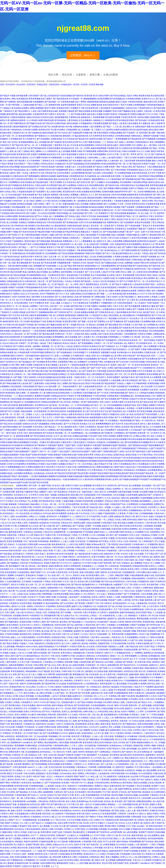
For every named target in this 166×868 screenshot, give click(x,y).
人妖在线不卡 (64, 365)
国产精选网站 (47, 359)
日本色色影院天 (102, 656)
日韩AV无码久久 (7, 334)
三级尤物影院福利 (32, 356)
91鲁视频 (103, 829)
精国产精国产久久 (38, 572)
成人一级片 (69, 640)
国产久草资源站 (117, 226)
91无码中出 (29, 612)
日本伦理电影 (84, 275)
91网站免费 (32, 544)
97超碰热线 (36, 817)
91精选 (107, 681)
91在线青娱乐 (116, 659)
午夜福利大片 (39, 210)
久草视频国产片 (64, 517)
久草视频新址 (119, 433)
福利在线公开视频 (95, 114)
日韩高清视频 (16, 399)
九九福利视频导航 (74, 532)
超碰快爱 (153, 569)
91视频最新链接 (30, 820)
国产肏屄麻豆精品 (13, 705)
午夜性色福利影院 (33, 829)
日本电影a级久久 (139, 544)
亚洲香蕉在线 (149, 408)
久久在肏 (54, 826)
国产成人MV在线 (63, 402)
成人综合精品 (79, 399)
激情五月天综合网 (15, 773)
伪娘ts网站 (35, 504)
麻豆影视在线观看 (16, 371)
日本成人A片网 (11, 696)
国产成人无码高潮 (48, 96)
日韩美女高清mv (47, 164)
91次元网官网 (49, 674)
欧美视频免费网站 (26, 142)
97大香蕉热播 (120, 690)
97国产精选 (80, 829)
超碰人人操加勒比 (127, 142)
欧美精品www (116, 746)
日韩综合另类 (101, 145)
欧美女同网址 (51, 362)
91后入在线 (127, 730)
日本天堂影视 (150, 318)
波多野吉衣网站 (96, 139)
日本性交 (32, 489)
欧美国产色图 (80, 340)
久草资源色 (127, 746)
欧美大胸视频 (52, 365)
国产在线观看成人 (133, 386)
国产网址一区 (54, 659)
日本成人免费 (120, 520)
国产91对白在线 (80, 198)
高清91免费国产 (114, 377)
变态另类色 (56, 671)
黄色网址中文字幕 (113, 300)
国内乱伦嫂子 (113, 145)
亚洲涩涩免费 (34, 848)
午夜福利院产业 (36, 616)
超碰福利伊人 (87, 117)
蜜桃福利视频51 (88, 250)
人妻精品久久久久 (87, 195)
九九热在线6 (21, 544)
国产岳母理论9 (103, 832)
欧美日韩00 (57, 582)
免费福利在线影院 (18, 120)
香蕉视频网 (19, 746)
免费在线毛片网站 (102, 170)
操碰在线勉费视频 (98, 148)
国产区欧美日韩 (142, 377)
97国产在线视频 (131, 851)
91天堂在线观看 (9, 390)
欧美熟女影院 (6, 133)
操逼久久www (6, 789)
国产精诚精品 (13, 563)
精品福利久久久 (156, 210)
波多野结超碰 (142, 130)
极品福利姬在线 (82, 136)
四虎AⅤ (67, 566)
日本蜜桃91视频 (134, 690)
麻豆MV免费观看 (59, 513)
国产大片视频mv (98, 182)
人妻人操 (73, 727)
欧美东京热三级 (7, 226)
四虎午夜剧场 (57, 640)
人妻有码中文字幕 (36, 173)
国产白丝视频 (10, 204)
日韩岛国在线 (81, 278)
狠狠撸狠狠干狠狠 (82, 253)
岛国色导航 (12, 535)
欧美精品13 (86, 600)
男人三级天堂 (24, 318)
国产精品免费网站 (84, 247)
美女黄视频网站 (9, 198)
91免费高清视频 (19, 808)
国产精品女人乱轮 (8, 507)
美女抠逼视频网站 (89, 811)
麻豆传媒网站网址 (113, 730)
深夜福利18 (39, 643)
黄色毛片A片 (37, 498)
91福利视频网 (146, 498)
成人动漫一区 (80, 244)
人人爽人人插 (105, 158)
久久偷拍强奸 (113, 161)
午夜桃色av (145, 535)
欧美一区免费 (48, 275)
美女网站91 (25, 817)
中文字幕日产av (51, 569)
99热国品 (19, 842)
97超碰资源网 (109, 513)
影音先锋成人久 (68, 520)
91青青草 (37, 507)
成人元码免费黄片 (108, 430)
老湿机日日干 (14, 278)
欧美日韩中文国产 (46, 287)
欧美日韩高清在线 (139, 173)
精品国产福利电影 (56, 167)
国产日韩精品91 (108, 346)
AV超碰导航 (85, 597)
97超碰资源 (111, 551)
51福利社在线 (97, 554)
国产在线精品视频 (132, 321)
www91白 (76, 811)
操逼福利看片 (88, 170)
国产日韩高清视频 (125, 210)
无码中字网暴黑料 (47, 294)
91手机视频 (32, 609)
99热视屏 (139, 538)
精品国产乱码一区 (151, 312)
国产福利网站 (131, 433)
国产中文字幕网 (126, 281)
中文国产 (63, 591)
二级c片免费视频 (149, 346)
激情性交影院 (154, 182)
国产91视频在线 (127, 269)
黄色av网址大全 (47, 226)
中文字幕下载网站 (90, 306)
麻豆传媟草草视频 (37, 390)
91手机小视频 (138, 600)
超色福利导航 (72, 275)
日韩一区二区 (136, 764)
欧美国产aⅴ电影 (149, 164)
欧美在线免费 (28, 195)
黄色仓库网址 (29, 693)
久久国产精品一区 (60, 693)
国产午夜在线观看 (149, 414)
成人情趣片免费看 (113, 291)
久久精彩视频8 (77, 421)
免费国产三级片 (46, 492)
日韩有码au (87, 848)
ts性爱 (58, 501)
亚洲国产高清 (16, 284)
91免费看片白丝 (142, 532)
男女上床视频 (114, 727)
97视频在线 (136, 829)
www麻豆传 (28, 743)
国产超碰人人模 (116, 123)
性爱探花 (7, 733)
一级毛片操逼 (10, 433)
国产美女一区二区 (98, 405)
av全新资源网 (131, 495)
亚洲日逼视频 (21, 857)
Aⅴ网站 (161, 566)
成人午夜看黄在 (130, 411)
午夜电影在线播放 (122, 201)
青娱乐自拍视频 (140, 783)
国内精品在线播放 (96, 207)
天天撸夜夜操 (92, 541)
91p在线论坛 (91, 622)
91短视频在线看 (142, 185)
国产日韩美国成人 (68, 247)
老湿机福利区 (87, 733)
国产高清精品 (143, 250)
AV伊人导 (144, 758)
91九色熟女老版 (101, 671)
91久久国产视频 (85, 142)
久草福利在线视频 (34, 421)
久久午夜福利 (32, 120)
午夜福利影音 (9, 538)
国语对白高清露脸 (58, 489)
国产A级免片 (127, 752)
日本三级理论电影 (93, 399)
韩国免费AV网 (76, 743)
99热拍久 (72, 557)
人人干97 (18, 693)
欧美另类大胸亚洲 (28, 315)
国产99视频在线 (15, 185)
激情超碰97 (92, 755)
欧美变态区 (28, 547)
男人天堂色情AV (98, 749)
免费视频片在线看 (108, 352)
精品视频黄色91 (111, 715)
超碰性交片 (77, 696)
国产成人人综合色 (65, 346)
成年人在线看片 (85, 337)
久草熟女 (47, 582)
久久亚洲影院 (76, 393)
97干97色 (87, 798)
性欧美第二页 (135, 541)
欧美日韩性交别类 (70, 142)
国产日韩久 (101, 625)
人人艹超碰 (37, 851)
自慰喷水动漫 (109, 278)
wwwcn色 (53, 755)
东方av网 (51, 572)
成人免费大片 (143, 235)
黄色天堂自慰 (48, 421)
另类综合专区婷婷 (47, 835)
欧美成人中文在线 (55, 730)
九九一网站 (148, 761)
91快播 (135, 492)
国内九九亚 (78, 798)
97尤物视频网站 (83, 520)
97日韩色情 (142, 507)
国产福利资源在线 (61, 99)
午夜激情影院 (94, 352)
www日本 (9, 835)
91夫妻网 (46, 866)
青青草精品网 (117, 634)
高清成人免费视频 (71, 195)
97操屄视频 (105, 529)
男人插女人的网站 (79, 368)
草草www (109, 501)
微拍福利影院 (60, 226)
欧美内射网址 (83, 349)
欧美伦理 (75, 736)
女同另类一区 (106, 284)
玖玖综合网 (10, 727)
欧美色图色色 (66, 811)
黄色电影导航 (74, 851)
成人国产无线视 (85, 371)
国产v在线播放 (39, 362)
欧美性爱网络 (77, 854)
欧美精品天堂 (95, 346)
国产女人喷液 (61, 297)
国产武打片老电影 (12, 411)
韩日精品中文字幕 (24, 210)
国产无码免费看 (25, 427)
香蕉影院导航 (149, 622)
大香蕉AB (122, 814)
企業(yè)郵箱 (111, 75)
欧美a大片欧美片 (70, 343)
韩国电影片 (133, 616)
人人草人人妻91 (76, 746)
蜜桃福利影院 (62, 863)
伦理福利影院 (90, 495)
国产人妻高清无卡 (95, 278)
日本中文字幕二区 (115, 154)
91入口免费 (27, 653)
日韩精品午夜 (87, 287)
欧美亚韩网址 (96, 192)
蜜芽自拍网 (15, 557)
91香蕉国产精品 (129, 405)
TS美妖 (81, 498)
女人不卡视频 (122, 346)
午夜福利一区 (6, 253)
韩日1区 (142, 671)
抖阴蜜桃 (73, 498)
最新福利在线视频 (107, 102)
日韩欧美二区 (20, 374)
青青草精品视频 (157, 185)
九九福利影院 (98, 798)
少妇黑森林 (148, 526)
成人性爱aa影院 (61, 229)
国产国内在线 (155, 266)
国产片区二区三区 (122, 374)
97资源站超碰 (157, 718)
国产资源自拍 (98, 662)
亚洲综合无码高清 (81, 346)
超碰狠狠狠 (48, 792)
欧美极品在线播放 (55, 300)
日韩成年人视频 (47, 235)
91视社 (103, 854)
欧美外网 (70, 547)
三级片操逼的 (13, 619)
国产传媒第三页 (158, 863)
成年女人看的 (146, 424)
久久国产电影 (137, 325)
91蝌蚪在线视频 (121, 188)
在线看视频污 (43, 489)
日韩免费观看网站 (108, 266)
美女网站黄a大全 (124, 352)
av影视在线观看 (59, 408)
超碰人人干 (99, 808)
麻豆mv (142, 814)
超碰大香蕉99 (6, 866)
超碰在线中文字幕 (112, 554)
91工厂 (19, 820)
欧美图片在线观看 (145, 158)
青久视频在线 (145, 123)
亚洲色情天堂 (32, 188)
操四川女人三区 (73, 235)
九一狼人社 (126, 489)
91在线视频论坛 (57, 291)
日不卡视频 (62, 557)
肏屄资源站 (127, 783)
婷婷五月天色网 (19, 597)
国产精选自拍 (26, 278)
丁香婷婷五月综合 (79, 263)
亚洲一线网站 (27, 606)
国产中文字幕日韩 (71, 424)
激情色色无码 (65, 668)
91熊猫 (157, 529)
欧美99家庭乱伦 (9, 210)
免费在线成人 (137, 136)
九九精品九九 (73, 835)
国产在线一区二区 (10, 136)
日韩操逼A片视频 (16, 659)
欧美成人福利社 (9, 173)
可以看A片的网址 (58, 130)
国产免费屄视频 (150, 430)
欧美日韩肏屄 (40, 399)
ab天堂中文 (109, 848)
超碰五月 (106, 526)
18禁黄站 (93, 643)
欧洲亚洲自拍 (143, 241)
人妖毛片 (55, 696)
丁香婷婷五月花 (48, 161)
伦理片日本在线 (85, 222)
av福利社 (104, 727)
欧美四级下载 (139, 427)
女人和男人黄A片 (78, 284)
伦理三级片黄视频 (106, 188)
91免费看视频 (123, 625)
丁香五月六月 (55, 278)
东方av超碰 (61, 684)
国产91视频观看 (149, 139)
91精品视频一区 (104, 634)
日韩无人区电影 (20, 832)
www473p (62, 860)
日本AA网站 (141, 572)
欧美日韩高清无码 (111, 105)
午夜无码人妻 (84, 715)
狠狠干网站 (5, 783)
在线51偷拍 (129, 560)
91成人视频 (68, 677)
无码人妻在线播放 (111, 328)
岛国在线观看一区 (28, 411)
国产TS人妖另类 (59, 848)
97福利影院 (111, 677)
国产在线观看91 (121, 535)
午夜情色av (28, 532)
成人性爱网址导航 (24, 507)
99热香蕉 (95, 529)
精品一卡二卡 (71, 405)
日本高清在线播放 (74, 408)
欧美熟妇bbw (152, 736)
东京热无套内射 (114, 572)
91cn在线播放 (131, 773)
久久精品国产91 (96, 315)
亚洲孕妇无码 (44, 130)
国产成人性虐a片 (7, 544)
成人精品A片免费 (20, 229)
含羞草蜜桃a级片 (30, 739)
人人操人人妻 (97, 736)
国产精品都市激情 (40, 182)
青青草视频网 (131, 656)
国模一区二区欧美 (135, 272)
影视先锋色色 (115, 786)
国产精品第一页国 (105, 359)
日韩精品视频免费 (40, 244)
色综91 (131, 538)
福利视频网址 (145, 501)
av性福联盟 (150, 693)
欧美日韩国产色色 (121, 863)
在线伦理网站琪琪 (48, 863)
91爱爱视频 (84, 838)
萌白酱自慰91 (79, 832)
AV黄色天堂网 (76, 647)
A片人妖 (131, 603)
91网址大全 (99, 820)
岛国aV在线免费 (93, 523)
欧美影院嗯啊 (103, 99)
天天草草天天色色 (36, 495)
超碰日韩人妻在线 (80, 643)
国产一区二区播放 (24, 414)
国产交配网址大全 (102, 321)
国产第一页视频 (69, 325)
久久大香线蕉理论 (50, 151)
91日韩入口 (42, 687)
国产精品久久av (41, 386)
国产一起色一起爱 (137, 232)
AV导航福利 (43, 520)
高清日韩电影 (141, 328)
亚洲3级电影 (43, 541)
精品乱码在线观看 (28, 167)
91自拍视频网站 (113, 182)
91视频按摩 (23, 526)
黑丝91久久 (66, 690)
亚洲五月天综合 (83, 105)
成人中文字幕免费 (24, 300)
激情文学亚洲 (26, 529)
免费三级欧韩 (101, 572)
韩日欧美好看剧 (93, 575)
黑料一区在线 (22, 173)
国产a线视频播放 (42, 424)
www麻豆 (51, 724)
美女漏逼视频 (44, 820)
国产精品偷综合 (61, 492)
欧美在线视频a (84, 405)
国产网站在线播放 (153, 198)
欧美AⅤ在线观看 (66, 554)
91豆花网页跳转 (158, 792)
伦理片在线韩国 (19, 297)
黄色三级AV (10, 656)
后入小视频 (61, 789)
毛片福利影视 (90, 176)
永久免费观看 (156, 377)
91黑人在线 (96, 520)
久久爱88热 (142, 656)
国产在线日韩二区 (94, 845)
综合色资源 (24, 513)
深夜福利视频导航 (20, 127)
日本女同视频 (119, 495)
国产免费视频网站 (32, 176)
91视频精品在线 (145, 247)
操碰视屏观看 (95, 417)
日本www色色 (65, 773)
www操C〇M (142, 826)
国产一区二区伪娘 (62, 306)
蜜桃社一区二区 (117, 656)
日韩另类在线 (123, 340)
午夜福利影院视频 (154, 105)
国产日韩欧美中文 (30, 284)
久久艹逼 (30, 650)
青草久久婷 (131, 507)
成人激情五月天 (100, 241)
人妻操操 (118, 662)
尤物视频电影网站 (46, 312)
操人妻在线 (30, 566)
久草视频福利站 (85, 123)
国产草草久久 (144, 650)
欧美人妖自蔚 (23, 383)
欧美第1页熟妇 (108, 417)
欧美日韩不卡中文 (153, 309)
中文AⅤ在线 (84, 513)
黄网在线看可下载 (16, 752)
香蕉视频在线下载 (80, 674)
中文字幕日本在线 (10, 325)
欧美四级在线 (56, 136)
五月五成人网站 (35, 792)
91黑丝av (47, 547)
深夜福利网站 (31, 671)
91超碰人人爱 (133, 845)
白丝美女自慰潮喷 (48, 213)
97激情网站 (51, 606)
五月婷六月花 (141, 628)
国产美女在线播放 (109, 399)
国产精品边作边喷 (151, 399)
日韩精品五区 (96, 687)
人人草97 (140, 712)
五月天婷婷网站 (34, 161)
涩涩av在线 (98, 560)
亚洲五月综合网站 (93, 331)
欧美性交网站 (73, 860)
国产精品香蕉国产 (109, 383)
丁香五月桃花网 (116, 216)
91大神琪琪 (32, 749)
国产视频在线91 (129, 724)
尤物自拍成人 (87, 492)
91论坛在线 (119, 708)
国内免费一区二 (55, 386)
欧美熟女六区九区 (88, 424)
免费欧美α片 (56, 340)
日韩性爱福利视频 (117, 393)
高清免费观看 (133, 390)
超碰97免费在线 (125, 789)
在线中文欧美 (103, 334)
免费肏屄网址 (103, 151)
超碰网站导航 (101, 161)
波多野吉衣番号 (27, 257)
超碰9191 (77, 563)
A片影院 (47, 640)
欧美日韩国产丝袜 (30, 340)
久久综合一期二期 (48, 504)
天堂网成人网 (114, 696)
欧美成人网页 (133, 569)
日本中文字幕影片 (97, 823)
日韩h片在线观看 (129, 151)
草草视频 (11, 510)
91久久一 (88, 681)
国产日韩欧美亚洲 (48, 380)
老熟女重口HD (76, 495)
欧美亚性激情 (26, 603)
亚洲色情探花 (103, 746)
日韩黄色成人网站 (97, 857)
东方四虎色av (36, 513)
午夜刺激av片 (81, 767)
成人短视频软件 (81, 362)
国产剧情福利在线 (38, 148)
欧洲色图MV (149, 727)
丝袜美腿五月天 (7, 569)
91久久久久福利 (143, 151)
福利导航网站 (67, 272)
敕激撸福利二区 (133, 213)
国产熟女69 (76, 585)
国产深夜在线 (26, 260)
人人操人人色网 (67, 541)
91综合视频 (132, 684)
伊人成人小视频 (35, 674)
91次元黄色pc (20, 501)
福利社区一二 (28, 331)
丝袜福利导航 (122, 430)
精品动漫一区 (89, 161)
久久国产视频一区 (81, 390)
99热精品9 (20, 647)
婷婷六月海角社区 (158, 582)
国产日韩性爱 (17, 179)
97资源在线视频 (12, 634)
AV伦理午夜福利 (43, 637)
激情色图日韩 (22, 736)
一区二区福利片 (140, 303)
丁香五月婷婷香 (29, 377)
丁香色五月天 (147, 226)
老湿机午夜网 (50, 563)
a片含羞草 (75, 634)
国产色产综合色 (61, 133)
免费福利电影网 (130, 241)
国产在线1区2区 (84, 182)
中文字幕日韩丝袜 (153, 232)
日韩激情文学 (72, 761)
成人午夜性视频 (99, 371)
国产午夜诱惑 (123, 399)
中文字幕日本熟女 (142, 767)
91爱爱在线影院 (69, 687)
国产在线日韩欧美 (157, 250)
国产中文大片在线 (150, 114)
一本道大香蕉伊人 (46, 780)
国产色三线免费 (51, 127)
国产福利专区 (78, 96)
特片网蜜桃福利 (55, 158)
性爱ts (26, 712)
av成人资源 (8, 609)
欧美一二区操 (15, 677)
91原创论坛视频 (131, 795)
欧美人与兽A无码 (147, 699)
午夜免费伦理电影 (140, 182)
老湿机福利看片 (106, 609)
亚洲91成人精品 (115, 247)
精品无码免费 (16, 272)
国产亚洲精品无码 (36, 127)
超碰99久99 (79, 631)
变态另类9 (56, 634)
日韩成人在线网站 (113, 489)
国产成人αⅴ (23, 674)
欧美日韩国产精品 (144, 612)
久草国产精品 (59, 417)
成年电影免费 (22, 96)
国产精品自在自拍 (77, 383)
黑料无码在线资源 (58, 411)
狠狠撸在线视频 (88, 312)
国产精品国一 (87, 281)
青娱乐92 (25, 560)
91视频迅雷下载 (65, 207)
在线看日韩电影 (19, 312)
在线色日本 (27, 866)
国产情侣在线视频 (18, 275)
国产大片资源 (84, 328)
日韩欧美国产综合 (118, 504)
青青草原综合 (28, 185)
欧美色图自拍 (22, 99)
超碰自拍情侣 (137, 761)
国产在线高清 (49, 433)
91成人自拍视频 (82, 204)
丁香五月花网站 (33, 164)
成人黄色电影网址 (22, 835)
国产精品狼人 (72, 371)
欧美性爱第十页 (30, 179)
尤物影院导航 (103, 643)
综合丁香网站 (81, 102)
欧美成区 (65, 783)
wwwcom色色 (32, 647)
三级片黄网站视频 (34, 374)
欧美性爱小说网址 (124, 309)
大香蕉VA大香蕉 (28, 838)
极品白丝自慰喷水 (26, 396)
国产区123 (21, 656)
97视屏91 (17, 866)
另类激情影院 (126, 566)
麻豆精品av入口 (114, 250)
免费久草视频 (26, 365)
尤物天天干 (109, 653)
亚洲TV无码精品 (35, 551)
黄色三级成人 (153, 275)
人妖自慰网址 (157, 767)
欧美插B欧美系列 (98, 588)
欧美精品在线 (40, 222)
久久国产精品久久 (36, 823)
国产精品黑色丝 (116, 411)
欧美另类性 (135, 551)
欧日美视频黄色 (7, 693)
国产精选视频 (128, 179)
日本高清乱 (88, 696)
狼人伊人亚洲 (11, 674)
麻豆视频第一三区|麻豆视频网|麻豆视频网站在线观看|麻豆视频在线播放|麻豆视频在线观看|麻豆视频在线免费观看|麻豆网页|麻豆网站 (75, 476)
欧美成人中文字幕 (69, 770)
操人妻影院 (155, 557)
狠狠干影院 (46, 486)
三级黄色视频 (135, 848)
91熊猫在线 (152, 671)
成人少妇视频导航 (42, 142)
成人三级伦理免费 (127, 161)
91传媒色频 (62, 597)
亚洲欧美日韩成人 (157, 811)
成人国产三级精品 (22, 151)
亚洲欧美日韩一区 (109, 210)
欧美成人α (130, 532)
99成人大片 (10, 851)
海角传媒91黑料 (126, 820)
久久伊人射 (99, 733)
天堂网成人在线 (93, 640)
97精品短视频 (107, 708)
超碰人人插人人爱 (109, 789)
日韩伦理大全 (150, 421)
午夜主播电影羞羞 (155, 167)
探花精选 (38, 532)
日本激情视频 (134, 547)
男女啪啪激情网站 (34, 275)
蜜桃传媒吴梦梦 (15, 532)
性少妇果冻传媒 (96, 801)
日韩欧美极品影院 (45, 179)
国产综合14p (107, 582)
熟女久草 (108, 808)
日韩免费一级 (22, 417)
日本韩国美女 (91, 427)
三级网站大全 (118, 758)
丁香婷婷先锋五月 (145, 108)
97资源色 (7, 755)
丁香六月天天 (47, 417)
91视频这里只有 (62, 164)
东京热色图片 (81, 792)
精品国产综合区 (94, 263)
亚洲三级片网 (9, 591)
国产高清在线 (20, 650)
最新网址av (149, 653)
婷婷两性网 (76, 566)
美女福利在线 (157, 127)
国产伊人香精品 (15, 770)
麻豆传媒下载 (46, 371)
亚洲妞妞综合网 (21, 863)
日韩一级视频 (61, 600)
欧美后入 (153, 566)
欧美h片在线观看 (39, 300)
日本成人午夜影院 (73, 281)
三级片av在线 (123, 551)
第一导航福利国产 (77, 659)
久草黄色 (144, 569)
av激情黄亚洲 (109, 616)
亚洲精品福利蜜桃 (104, 257)
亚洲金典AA (31, 575)
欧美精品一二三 (100, 142)
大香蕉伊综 (116, 752)
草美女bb (27, 640)
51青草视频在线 (105, 585)
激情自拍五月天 (47, 356)
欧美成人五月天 (53, 436)
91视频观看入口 (86, 835)
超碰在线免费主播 (64, 674)
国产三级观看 (138, 309)
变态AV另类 (107, 863)
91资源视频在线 (21, 814)
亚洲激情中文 (104, 213)
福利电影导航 (76, 712)
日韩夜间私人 (75, 238)
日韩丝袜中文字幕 (79, 318)
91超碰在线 (102, 606)
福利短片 (149, 780)
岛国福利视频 (127, 597)
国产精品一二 (24, 247)
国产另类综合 (143, 557)
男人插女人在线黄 (155, 436)
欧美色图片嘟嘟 (130, 371)
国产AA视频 (66, 612)
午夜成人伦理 (95, 718)
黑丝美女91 (116, 724)
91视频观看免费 (64, 263)
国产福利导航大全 (58, 804)
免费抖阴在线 (120, 718)
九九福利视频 (9, 647)
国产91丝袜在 (148, 842)
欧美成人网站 (93, 724)
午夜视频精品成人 (127, 396)
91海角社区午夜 (36, 718)
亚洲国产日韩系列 (143, 591)
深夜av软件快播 (156, 758)
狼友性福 (64, 659)
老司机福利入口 (49, 507)
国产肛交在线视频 (99, 600)
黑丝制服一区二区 (63, 433)
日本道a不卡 (33, 597)
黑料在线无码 (78, 266)
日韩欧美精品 (137, 260)
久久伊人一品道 (15, 547)
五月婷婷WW (151, 712)
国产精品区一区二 (62, 284)
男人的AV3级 (65, 736)
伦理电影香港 (113, 396)
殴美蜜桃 (90, 659)
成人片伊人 (66, 643)
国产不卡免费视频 (122, 417)
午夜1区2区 (48, 532)
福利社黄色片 (24, 368)
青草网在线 (46, 634)
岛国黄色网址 (155, 117)
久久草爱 (91, 569)
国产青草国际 (14, 105)
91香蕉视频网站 (100, 154)
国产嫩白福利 (149, 260)
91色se (146, 563)
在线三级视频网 (35, 266)
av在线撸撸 (31, 801)
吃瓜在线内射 (68, 340)
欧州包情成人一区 (11, 513)
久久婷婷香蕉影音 (157, 739)
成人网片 (110, 535)
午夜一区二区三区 (8, 300)
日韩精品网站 (81, 569)
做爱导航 (20, 492)
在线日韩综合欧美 (132, 424)
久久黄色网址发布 (96, 219)
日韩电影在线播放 (147, 393)
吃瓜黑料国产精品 (55, 185)
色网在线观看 (63, 727)
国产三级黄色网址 (37, 383)
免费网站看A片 (113, 222)
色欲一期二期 (17, 798)
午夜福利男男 (38, 114)
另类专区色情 (60, 625)
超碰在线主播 (157, 300)
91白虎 (110, 705)
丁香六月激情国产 (154, 269)
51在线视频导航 (74, 848)
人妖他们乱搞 (22, 594)
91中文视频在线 (16, 640)
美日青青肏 (114, 755)
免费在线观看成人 (155, 349)
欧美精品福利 (64, 393)
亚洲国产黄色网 (32, 845)
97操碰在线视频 (120, 699)
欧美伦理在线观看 (50, 374)
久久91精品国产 (136, 430)
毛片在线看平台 (29, 139)
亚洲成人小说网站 (38, 588)
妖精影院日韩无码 (128, 130)
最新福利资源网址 (95, 198)
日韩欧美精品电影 (74, 226)
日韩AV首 (24, 563)
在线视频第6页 (129, 572)
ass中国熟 (109, 662)
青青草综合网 (16, 340)
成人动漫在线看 (104, 176)
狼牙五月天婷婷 (85, 770)
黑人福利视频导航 (98, 619)
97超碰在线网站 (100, 804)
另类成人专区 (41, 612)
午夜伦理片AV (76, 783)
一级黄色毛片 (78, 430)
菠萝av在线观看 (40, 653)
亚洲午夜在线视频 (93, 414)
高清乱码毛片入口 (91, 854)
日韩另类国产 (34, 96)
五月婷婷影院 (18, 681)
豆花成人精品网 (155, 783)
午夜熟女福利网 (142, 643)
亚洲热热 (36, 634)
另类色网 (18, 764)
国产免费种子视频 (130, 247)
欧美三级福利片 (85, 179)
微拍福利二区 (68, 136)
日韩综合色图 (104, 510)
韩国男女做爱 (79, 523)
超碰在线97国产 (145, 495)
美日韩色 (84, 504)
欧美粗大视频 (66, 696)
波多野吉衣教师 (113, 130)
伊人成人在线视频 (96, 489)
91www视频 (113, 829)
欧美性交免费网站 (130, 529)
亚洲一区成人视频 (52, 303)
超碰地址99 (119, 517)
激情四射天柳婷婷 (72, 699)
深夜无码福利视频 (145, 724)
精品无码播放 (42, 272)
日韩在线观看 (28, 386)
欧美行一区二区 (87, 377)
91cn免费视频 (85, 486)
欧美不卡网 (31, 777)
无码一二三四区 (107, 575)
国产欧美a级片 (142, 120)
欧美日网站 (123, 510)
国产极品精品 (108, 374)
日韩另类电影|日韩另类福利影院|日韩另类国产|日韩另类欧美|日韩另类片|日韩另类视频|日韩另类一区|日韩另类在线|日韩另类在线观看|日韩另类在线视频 (77, 439)
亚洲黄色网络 (56, 749)
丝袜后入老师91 (98, 597)
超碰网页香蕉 (133, 195)
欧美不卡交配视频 (66, 569)
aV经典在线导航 (45, 746)
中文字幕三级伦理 (110, 792)
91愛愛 (111, 538)
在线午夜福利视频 (68, 154)
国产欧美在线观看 (10, 318)
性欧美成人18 (118, 637)
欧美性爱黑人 (107, 201)
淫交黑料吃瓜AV (41, 405)
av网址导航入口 (90, 712)
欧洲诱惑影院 (49, 600)
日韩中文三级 (112, 835)
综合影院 (131, 643)
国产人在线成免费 (87, 386)
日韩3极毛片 (137, 733)
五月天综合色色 (32, 294)
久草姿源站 (48, 662)
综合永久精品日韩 (10, 343)
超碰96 (52, 721)
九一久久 (27, 770)
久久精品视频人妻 (117, 380)
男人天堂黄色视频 (100, 337)
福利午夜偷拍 (57, 705)
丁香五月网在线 (157, 222)
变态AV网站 (14, 817)
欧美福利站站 (71, 291)
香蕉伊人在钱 (79, 575)
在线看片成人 (70, 167)
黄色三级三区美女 (10, 142)
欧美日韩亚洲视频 (12, 167)
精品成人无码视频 (97, 325)
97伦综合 (123, 792)
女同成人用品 (10, 192)
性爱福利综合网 (120, 640)
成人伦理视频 (149, 325)
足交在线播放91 (85, 120)
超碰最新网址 (40, 668)
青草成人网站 (158, 591)
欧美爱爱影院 (20, 188)
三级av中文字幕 (108, 272)
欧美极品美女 (84, 232)
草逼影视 (11, 739)
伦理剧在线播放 (116, 133)
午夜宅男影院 (62, 808)
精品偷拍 (115, 687)
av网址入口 (33, 517)
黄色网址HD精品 (100, 247)
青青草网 (4, 640)
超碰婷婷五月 (152, 179)
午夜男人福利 (71, 752)
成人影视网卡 (98, 498)
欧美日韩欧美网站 (78, 374)
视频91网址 (7, 832)
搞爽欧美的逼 (97, 105)
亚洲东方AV (52, 795)
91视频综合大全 (89, 606)
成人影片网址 (117, 356)
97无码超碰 (88, 532)
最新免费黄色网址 (26, 405)
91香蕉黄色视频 (68, 102)
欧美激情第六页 (43, 411)
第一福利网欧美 (80, 201)
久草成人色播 (72, 637)
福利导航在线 (83, 417)
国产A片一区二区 (141, 281)
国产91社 (46, 712)
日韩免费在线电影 (123, 136)
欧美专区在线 (115, 151)
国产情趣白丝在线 (34, 123)
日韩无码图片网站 (117, 532)
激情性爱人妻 (151, 600)
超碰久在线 (149, 575)
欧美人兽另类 (119, 743)
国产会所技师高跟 (104, 569)
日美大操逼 (109, 736)
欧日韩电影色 (69, 260)
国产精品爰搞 (6, 554)
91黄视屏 (160, 854)
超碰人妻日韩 (146, 674)
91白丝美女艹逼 (136, 318)
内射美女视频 (143, 117)
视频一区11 (110, 733)
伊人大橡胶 (155, 563)
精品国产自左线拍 (93, 173)
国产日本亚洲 (62, 380)
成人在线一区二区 (33, 585)
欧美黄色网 (88, 501)
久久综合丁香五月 (88, 634)
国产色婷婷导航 (134, 792)
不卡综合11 (16, 854)
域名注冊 (53, 75)
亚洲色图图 (80, 640)
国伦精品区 (29, 659)
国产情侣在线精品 (118, 96)
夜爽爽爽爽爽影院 (103, 424)
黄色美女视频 (117, 795)
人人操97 (85, 699)
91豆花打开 (38, 690)
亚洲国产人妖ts (158, 786)
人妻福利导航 (95, 210)
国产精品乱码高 (144, 356)
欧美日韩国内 (13, 625)
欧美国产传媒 (11, 804)
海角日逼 (125, 498)
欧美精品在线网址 (22, 108)
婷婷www (94, 538)
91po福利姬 (42, 736)
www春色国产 (103, 622)
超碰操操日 (41, 773)
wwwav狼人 (106, 637)
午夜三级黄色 (115, 427)
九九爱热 (94, 838)
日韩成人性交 (60, 786)
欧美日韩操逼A (106, 743)
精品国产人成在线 (157, 241)
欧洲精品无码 (97, 328)
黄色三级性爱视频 (94, 374)
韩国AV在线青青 (31, 842)
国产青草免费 (92, 365)
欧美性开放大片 (156, 281)
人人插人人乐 (121, 616)
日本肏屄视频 (94, 582)
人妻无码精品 (72, 120)
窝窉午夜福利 (18, 250)
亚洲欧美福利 (44, 291)
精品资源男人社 (67, 244)
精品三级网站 (78, 773)
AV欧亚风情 (156, 650)
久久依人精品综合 (112, 498)
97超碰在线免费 (46, 842)
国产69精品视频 (43, 241)
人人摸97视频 (82, 863)
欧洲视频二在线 (107, 244)
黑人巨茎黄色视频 (143, 300)
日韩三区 (66, 634)
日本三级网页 (157, 396)
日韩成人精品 (148, 253)
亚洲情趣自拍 (154, 656)
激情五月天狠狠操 (148, 219)
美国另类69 (62, 715)
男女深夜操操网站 (157, 331)
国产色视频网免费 (60, 170)
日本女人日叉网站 (89, 851)
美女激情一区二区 (46, 284)
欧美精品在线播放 (44, 337)
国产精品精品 (22, 792)
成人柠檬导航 (37, 758)
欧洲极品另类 (64, 585)
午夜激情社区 (29, 724)
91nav (121, 557)
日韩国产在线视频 (137, 625)
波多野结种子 (134, 257)
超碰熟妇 (130, 767)
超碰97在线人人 (101, 532)
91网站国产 (61, 835)
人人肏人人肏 (74, 600)
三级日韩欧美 (105, 108)
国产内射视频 (26, 628)
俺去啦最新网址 (51, 743)
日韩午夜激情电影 (62, 421)
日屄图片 (9, 702)
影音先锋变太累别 (91, 743)
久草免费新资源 (15, 139)
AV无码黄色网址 (21, 303)
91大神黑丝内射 (126, 148)
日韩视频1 (111, 625)
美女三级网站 (63, 383)
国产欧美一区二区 (151, 510)
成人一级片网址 (150, 145)
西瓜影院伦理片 (69, 192)
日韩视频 (70, 551)
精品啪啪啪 (8, 489)
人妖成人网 (157, 501)
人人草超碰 (99, 566)
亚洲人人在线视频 (62, 356)
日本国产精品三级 (34, 733)
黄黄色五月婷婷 (68, 278)
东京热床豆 (139, 523)
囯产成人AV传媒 (115, 606)
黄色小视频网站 (112, 857)
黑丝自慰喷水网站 (30, 291)
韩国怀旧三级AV (102, 786)
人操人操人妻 (97, 715)
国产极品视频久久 (76, 622)
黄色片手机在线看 (93, 383)
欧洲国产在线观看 (18, 430)
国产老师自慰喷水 (91, 402)
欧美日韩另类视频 (139, 238)
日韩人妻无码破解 (129, 749)
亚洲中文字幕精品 (136, 188)
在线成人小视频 (124, 383)
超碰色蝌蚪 (135, 498)
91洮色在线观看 (9, 359)
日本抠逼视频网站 (98, 705)
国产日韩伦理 (54, 653)
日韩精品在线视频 (48, 402)
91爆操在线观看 (96, 204)
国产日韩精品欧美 (24, 851)
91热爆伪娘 (132, 736)
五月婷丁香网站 (96, 390)
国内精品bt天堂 (68, 148)
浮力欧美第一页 (19, 733)
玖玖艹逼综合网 (30, 541)
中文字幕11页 (73, 804)
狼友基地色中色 (59, 544)
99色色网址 (8, 495)
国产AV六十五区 (62, 294)
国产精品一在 (145, 380)
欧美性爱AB (46, 832)
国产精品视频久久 (129, 297)
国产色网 (103, 668)
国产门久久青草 (128, 300)
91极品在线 (158, 773)
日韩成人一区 (96, 616)
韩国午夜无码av (51, 560)
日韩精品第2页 (39, 365)
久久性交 (153, 696)
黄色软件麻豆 (30, 241)
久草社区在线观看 (143, 786)
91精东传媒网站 (28, 637)
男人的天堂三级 (23, 148)
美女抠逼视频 (69, 767)
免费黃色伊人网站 (69, 857)
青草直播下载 (145, 133)
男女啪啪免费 (129, 275)
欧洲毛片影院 (159, 498)
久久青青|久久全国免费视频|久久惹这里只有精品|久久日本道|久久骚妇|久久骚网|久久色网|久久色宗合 (73, 448)
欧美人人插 (80, 795)
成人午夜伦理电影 (118, 170)
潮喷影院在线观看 (48, 176)
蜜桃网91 (26, 764)
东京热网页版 (90, 746)
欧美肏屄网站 (159, 226)
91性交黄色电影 (7, 795)
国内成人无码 (88, 226)
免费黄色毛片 (50, 352)
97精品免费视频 (156, 176)
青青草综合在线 (138, 204)
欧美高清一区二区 (103, 386)
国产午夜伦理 (42, 167)
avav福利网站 (22, 517)
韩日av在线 (154, 730)
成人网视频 (110, 860)
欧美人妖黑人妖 (122, 414)
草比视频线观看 (107, 739)
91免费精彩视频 (36, 786)
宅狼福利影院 (120, 244)
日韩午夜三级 (60, 235)
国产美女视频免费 (132, 306)
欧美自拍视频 (54, 764)
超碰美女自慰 (74, 733)
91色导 (112, 541)
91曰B (86, 823)
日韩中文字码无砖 (88, 216)
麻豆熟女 (64, 622)
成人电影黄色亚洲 (82, 554)
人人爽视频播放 (86, 241)
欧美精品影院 (154, 120)
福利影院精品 (71, 315)
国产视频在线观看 (54, 325)
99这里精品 (142, 838)
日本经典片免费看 (30, 130)
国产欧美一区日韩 (57, 405)
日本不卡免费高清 (36, 303)
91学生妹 (47, 513)
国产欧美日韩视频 (145, 411)
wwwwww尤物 (44, 544)
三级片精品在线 (131, 647)
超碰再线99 (114, 612)
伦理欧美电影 (60, 123)
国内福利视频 (40, 677)
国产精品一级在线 (38, 343)
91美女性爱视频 (86, 269)
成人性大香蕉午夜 (107, 674)
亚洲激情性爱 (60, 532)
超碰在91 (22, 631)
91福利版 (4, 758)
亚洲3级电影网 (19, 801)
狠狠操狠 (13, 504)
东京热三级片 (22, 433)
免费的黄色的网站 (144, 801)
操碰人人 (117, 838)
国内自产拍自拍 (61, 287)
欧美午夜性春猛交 (141, 331)
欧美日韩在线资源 (142, 365)
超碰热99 (54, 591)
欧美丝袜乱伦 (79, 414)
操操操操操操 (12, 349)
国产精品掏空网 (48, 684)
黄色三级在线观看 (88, 235)
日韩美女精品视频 (12, 260)
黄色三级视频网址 (157, 142)
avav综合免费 (158, 798)
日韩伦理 (93, 504)
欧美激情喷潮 (56, 328)
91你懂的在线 (29, 811)
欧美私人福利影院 (55, 269)
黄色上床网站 (74, 591)
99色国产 (112, 600)
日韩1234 (149, 609)
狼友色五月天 (134, 798)
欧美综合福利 (52, 111)
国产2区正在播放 (33, 238)
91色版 (66, 780)
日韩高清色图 (101, 647)
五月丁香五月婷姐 (121, 609)
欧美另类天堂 (133, 402)
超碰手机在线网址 (88, 650)
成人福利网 (53, 650)
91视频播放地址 (136, 510)
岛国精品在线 (82, 219)
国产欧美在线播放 (56, 219)
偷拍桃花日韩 (25, 634)
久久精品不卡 (68, 158)
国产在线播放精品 (64, 352)
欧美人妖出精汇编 (29, 520)
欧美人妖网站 (21, 715)
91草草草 (103, 538)
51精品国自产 (6, 767)
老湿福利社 (60, 739)
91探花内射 (116, 529)
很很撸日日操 (34, 226)
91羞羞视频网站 (118, 108)
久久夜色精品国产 (36, 198)
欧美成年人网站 (9, 99)
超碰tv (120, 677)
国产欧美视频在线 (117, 99)
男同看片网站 (110, 826)
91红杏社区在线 (105, 838)
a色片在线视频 (71, 337)
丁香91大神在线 (120, 569)
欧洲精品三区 (64, 374)
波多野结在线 (140, 269)
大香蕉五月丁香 (83, 538)
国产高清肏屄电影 (82, 705)
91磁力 (139, 727)
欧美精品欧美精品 (143, 396)
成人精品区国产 (93, 244)
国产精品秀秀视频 (70, 232)
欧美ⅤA (57, 643)
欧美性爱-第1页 (91, 96)
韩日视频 (111, 588)
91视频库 (20, 727)
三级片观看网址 (96, 127)
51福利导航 (145, 718)
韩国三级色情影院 (80, 708)
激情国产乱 (112, 619)
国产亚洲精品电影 (70, 222)
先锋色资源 (44, 699)
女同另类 (153, 619)
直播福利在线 (65, 331)
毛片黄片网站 (14, 365)
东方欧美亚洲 (121, 538)
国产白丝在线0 (122, 362)
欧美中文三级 (159, 433)
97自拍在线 (55, 523)
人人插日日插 (72, 544)
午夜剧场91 (57, 758)
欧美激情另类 (33, 591)
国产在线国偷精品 (77, 164)
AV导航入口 (69, 829)
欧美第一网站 (115, 167)
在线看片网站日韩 (141, 263)
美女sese (127, 606)
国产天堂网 (131, 743)
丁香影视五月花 (59, 145)
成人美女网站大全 (127, 127)
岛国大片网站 (132, 96)
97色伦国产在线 (95, 436)
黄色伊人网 (130, 517)
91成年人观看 (107, 517)
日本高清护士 (100, 377)
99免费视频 (47, 594)
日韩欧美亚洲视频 (52, 198)
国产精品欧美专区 (47, 501)
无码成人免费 (67, 414)
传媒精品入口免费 (116, 647)
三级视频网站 (18, 690)
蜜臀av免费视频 (37, 108)
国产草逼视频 (128, 786)
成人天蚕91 (70, 538)
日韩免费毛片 (114, 578)
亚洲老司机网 (25, 622)
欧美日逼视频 (62, 498)
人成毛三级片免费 (38, 111)
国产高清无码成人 (57, 281)
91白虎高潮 (98, 681)
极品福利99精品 (122, 253)
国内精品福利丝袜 (26, 216)
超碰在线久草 (97, 693)
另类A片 (60, 724)
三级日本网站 (38, 204)
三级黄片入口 (100, 130)
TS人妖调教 (33, 501)
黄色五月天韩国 (18, 585)
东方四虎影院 (142, 343)
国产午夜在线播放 (38, 368)
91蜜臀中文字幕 (68, 656)
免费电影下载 (57, 195)
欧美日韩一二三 (64, 114)
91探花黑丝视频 (124, 492)
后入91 (8, 523)
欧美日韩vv (83, 727)
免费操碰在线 (81, 158)
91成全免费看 (158, 808)
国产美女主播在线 (42, 195)
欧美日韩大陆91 (84, 814)
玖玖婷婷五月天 (21, 495)
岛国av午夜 (14, 684)
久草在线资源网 (21, 569)
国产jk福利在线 (19, 238)
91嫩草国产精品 (31, 492)
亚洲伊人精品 (116, 365)
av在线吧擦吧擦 (78, 173)
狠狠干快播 (51, 597)
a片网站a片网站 (139, 436)
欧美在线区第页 (69, 349)
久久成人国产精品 (64, 266)
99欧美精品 (109, 817)
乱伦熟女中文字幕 (84, 154)
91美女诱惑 (136, 854)
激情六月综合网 (121, 705)
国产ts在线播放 (75, 188)
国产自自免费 (84, 693)
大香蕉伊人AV (145, 616)
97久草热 (114, 526)
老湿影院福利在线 (75, 684)
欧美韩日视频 (97, 111)
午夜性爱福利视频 (32, 235)
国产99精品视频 (9, 383)
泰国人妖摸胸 (91, 334)
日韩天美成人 (40, 554)
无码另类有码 (141, 275)
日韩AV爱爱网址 (64, 507)
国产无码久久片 (132, 393)
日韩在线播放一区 (109, 173)
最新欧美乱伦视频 (40, 278)
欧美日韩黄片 (12, 247)
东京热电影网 (102, 380)
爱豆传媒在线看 (52, 681)
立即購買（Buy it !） (83, 55)
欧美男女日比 (12, 362)
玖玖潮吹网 (160, 764)
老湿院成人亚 (6, 250)
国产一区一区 (128, 365)
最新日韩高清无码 (18, 213)
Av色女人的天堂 (100, 281)
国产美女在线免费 (76, 229)
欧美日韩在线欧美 (153, 287)
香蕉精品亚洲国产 (115, 594)
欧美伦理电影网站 (93, 164)
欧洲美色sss (116, 783)
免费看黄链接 (76, 578)
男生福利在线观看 (113, 117)
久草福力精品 (29, 798)
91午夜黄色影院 (69, 817)
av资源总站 (10, 736)
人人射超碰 (49, 786)
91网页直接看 (35, 814)
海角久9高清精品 (87, 572)
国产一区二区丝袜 (136, 192)
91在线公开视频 (98, 730)
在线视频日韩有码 (21, 616)
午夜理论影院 (88, 578)
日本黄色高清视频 (61, 594)
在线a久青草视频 (26, 696)
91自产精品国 (44, 671)
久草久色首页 (86, 560)
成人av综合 (34, 526)
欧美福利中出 (6, 801)
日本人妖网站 (8, 161)
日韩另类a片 (74, 529)
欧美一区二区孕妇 (156, 343)
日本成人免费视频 (125, 263)
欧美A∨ (37, 625)
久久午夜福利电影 (114, 179)
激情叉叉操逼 (121, 102)
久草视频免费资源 (143, 315)
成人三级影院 (20, 421)
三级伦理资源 (143, 176)
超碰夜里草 (112, 777)
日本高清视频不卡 (80, 352)
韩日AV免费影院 (142, 677)
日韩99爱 (92, 767)
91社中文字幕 (121, 739)
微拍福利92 (37, 640)
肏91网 (88, 498)
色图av (19, 739)
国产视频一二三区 (104, 294)
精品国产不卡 (136, 368)
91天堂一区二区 (50, 318)
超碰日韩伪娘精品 (127, 612)
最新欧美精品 (74, 287)
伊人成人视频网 (83, 730)
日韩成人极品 (24, 349)
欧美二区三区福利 (22, 321)
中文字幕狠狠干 (62, 647)
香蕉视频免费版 (59, 371)
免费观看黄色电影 (124, 860)
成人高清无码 (67, 198)
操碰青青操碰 (62, 176)
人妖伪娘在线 (103, 773)
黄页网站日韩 (53, 554)
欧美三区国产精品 (147, 647)
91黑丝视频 (124, 715)
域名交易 (67, 75)
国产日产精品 (71, 179)
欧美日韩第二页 (118, 176)
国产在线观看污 (39, 192)
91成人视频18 (148, 817)
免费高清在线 (52, 393)
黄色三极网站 (36, 151)
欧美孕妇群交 (139, 755)
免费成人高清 (19, 294)
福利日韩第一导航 (20, 380)
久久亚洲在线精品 (92, 229)
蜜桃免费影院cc (99, 179)
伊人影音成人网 (81, 582)
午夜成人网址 (127, 167)
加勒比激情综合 (151, 668)
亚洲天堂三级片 (41, 257)
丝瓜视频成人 (114, 421)
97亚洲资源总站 (36, 563)
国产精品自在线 (146, 402)
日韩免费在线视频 (100, 123)
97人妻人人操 (60, 551)
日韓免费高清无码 (76, 176)
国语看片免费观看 (16, 408)
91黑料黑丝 (84, 637)
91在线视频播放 (90, 359)
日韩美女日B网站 (145, 334)
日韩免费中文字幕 (125, 287)
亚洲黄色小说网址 (46, 739)
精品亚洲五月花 (53, 154)
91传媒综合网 (113, 854)
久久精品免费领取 (42, 696)
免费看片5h (159, 504)
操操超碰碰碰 (103, 216)
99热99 (128, 622)
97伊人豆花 (134, 535)
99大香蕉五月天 (99, 486)
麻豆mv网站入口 (154, 572)
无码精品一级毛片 (90, 188)
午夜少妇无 (55, 656)
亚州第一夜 (71, 739)
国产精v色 (69, 705)
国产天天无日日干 (64, 563)
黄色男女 (115, 721)
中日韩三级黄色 (54, 687)
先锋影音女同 (28, 424)
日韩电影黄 (33, 523)
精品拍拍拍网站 (25, 114)
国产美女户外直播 (54, 349)
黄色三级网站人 (95, 309)
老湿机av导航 (35, 594)
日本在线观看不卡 (155, 238)
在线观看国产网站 (66, 362)
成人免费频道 (136, 563)
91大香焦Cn (102, 612)
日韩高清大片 (6, 145)
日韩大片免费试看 (52, 690)
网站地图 (100, 85)
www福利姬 (5, 529)
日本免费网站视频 (148, 321)
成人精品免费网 (150, 770)
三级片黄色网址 (82, 210)
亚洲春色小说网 (154, 631)
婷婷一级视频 (19, 789)
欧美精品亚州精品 (127, 120)
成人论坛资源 (88, 647)
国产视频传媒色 (12, 622)
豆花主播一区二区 (56, 257)
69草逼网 (48, 758)
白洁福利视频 (92, 829)
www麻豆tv (81, 656)
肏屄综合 (151, 684)
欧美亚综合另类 (131, 671)
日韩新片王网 (49, 498)
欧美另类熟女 (109, 136)
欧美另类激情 (26, 182)
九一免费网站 (137, 653)
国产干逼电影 (78, 526)
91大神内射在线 (29, 281)
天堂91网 (90, 653)
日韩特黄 (29, 554)
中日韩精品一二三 (83, 551)
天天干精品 (149, 554)
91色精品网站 (23, 572)
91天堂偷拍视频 (103, 235)
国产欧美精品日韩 (86, 721)
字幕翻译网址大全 (109, 303)
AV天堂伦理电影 (73, 489)
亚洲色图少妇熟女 (44, 838)
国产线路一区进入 (45, 777)
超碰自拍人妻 (66, 798)
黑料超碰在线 (57, 241)
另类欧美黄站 (69, 730)
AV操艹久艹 (145, 715)
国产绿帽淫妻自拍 (18, 123)
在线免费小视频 (129, 631)
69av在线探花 (125, 544)
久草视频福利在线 (122, 653)
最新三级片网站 (19, 749)
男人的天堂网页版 (142, 752)
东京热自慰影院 (48, 297)
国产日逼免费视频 (51, 733)
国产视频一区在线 (86, 321)
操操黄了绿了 (152, 597)
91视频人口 (42, 575)
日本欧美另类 (62, 572)
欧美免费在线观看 (34, 253)
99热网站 (55, 811)
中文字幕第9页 (6, 346)
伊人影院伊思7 (119, 767)
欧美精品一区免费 (135, 408)
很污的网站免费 (43, 328)
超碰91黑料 (90, 631)
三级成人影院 (90, 356)
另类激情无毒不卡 (69, 702)
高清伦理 (160, 755)
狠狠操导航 (138, 746)
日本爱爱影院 (132, 504)
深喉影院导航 (83, 315)
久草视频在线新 (45, 145)
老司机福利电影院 (156, 838)
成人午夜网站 (32, 170)
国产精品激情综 (66, 399)
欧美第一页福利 (73, 377)
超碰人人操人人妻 (128, 811)
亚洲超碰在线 (23, 804)
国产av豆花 (69, 792)
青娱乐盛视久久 (76, 594)
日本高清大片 (123, 318)
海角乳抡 (106, 687)
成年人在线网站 (110, 204)
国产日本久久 (85, 300)
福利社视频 (64, 743)
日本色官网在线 (63, 535)
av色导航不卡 (27, 677)
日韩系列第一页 (19, 201)
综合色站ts (19, 829)
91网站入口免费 (83, 588)
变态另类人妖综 (148, 551)
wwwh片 (31, 767)
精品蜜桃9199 (142, 696)
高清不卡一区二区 (14, 306)
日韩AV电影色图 (117, 773)
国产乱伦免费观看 (40, 219)
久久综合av (53, 578)
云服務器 (81, 75)
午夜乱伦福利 (40, 185)
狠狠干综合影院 (128, 696)
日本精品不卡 (125, 238)
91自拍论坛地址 (47, 117)
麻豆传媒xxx (103, 851)
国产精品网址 (158, 294)
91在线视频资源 (32, 752)
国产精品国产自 (17, 402)
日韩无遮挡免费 (20, 767)
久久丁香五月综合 (127, 591)
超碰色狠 (109, 699)
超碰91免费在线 (56, 566)
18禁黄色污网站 (144, 291)
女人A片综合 (96, 758)
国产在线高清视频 (64, 96)
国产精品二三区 (41, 105)
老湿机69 (59, 814)
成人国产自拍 (88, 411)
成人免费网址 (54, 272)
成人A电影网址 (66, 681)
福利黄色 (89, 671)
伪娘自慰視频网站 (16, 665)
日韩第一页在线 (45, 188)
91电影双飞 (158, 495)
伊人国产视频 (16, 377)
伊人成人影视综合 (29, 755)
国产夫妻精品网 (75, 133)
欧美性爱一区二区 (145, 433)
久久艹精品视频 (110, 318)
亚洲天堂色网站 (98, 557)
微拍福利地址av (33, 656)
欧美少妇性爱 (135, 414)
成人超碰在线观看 (77, 665)
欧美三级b (100, 631)
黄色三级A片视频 (93, 340)
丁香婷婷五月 (8, 111)
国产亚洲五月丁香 (16, 235)
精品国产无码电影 (26, 325)
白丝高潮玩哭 (9, 600)
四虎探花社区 (138, 489)
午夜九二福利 (9, 517)
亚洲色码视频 (108, 192)
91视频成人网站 (34, 229)
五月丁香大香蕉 (131, 585)
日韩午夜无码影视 (10, 405)
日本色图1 (58, 829)
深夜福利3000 (13, 588)
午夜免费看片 (95, 303)
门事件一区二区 (51, 204)
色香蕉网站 (155, 532)
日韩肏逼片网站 (35, 600)
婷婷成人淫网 (118, 702)
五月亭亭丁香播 (154, 173)
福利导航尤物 (76, 306)
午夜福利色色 (16, 130)
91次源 (155, 616)
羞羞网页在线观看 (42, 396)
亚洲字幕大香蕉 (144, 662)
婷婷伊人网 (17, 730)
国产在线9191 (53, 622)
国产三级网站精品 (64, 526)
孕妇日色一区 (83, 325)
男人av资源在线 (112, 566)
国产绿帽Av (91, 817)
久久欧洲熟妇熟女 (91, 684)
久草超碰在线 (50, 557)
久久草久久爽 (23, 662)
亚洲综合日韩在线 (57, 801)
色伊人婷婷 (71, 801)
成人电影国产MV (155, 628)
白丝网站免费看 (11, 216)
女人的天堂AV (153, 606)
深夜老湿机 (25, 588)
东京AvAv (4, 687)
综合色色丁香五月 (156, 603)
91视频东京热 (51, 823)
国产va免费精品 (70, 185)
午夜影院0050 (140, 597)
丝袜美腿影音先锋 (130, 804)
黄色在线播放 (139, 287)
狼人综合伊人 (6, 681)
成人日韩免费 (54, 770)
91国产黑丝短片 (113, 749)
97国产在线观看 (127, 207)
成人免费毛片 (130, 343)
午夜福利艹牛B (92, 603)
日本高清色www (128, 727)
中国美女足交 (83, 185)
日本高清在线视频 (44, 377)
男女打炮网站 (143, 405)
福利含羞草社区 (19, 699)
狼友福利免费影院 (26, 136)
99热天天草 (100, 860)
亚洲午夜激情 (153, 303)
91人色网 (73, 721)
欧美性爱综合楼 (21, 786)
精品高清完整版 (59, 377)
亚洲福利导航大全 (17, 687)
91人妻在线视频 (120, 684)
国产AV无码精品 (27, 269)
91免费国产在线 (147, 390)
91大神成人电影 (159, 560)
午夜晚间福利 (71, 417)
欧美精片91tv (117, 681)
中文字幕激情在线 (81, 303)
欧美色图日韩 (50, 718)
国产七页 (159, 554)
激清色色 (39, 854)
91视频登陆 (153, 544)
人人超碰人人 (31, 780)
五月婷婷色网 (102, 650)
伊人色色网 (41, 860)
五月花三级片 (154, 708)
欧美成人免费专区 (91, 668)
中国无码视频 (56, 232)
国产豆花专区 (14, 315)
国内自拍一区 (20, 334)
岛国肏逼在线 (124, 777)
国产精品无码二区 (107, 260)
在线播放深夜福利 (52, 414)
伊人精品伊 (83, 789)
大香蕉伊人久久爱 (25, 535)
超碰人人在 (15, 637)
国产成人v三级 (109, 253)
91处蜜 (61, 560)
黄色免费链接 (9, 578)
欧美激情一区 (83, 687)
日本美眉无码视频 (137, 362)
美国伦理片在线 (11, 309)
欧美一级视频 (51, 495)
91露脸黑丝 (28, 730)
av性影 (157, 724)
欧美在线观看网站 (87, 145)
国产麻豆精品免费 (47, 334)
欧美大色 (49, 510)
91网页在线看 (50, 727)
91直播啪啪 (125, 578)
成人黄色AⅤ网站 (74, 609)
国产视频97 (63, 529)
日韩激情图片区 (149, 368)
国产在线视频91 (52, 210)
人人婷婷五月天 (79, 517)
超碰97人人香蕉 (7, 151)
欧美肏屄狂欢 (119, 582)
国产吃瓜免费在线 (150, 359)
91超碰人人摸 (15, 653)
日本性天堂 (15, 520)
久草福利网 (86, 842)
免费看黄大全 (6, 597)
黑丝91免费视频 (41, 721)
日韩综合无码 (131, 108)
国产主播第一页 (33, 213)
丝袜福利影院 (81, 724)
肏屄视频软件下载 (16, 566)
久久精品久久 (67, 303)
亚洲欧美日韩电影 (54, 321)
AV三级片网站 (22, 510)
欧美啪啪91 (42, 578)
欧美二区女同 (160, 390)
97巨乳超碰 (144, 777)
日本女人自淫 (122, 541)
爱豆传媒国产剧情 (155, 417)
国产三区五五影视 (93, 272)
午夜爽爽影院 (14, 182)
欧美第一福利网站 (33, 346)
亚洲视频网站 (58, 337)
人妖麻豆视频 (68, 501)
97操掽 (8, 749)
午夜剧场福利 (70, 814)
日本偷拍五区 (21, 600)
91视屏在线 (69, 724)
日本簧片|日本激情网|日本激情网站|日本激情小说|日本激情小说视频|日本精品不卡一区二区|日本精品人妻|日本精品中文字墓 (59, 464)
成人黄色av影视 (129, 838)
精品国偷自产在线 (38, 321)
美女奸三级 (144, 634)
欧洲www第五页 (98, 544)
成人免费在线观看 (67, 204)
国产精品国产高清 (24, 244)
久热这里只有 (112, 823)
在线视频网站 (38, 102)
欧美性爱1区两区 (70, 321)
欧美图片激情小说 (119, 402)
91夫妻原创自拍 (17, 176)
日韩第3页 (119, 560)
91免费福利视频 (124, 173)
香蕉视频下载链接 (67, 111)
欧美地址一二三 (11, 396)
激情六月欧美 (157, 161)
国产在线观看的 (43, 139)
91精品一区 (46, 848)
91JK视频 (4, 653)
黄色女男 (73, 693)
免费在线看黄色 (110, 198)
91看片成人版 (34, 832)
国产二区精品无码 (77, 334)
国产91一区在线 (73, 312)
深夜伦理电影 (12, 219)
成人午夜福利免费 (22, 352)
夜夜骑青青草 (30, 408)
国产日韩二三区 (91, 213)
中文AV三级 (68, 582)
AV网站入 (156, 857)
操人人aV (107, 758)
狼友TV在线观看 (82, 628)
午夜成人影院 (44, 340)
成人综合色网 (147, 386)
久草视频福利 (29, 860)
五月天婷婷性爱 (96, 136)
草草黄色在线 (106, 640)
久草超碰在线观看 (24, 192)
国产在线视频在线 (38, 349)
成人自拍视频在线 (93, 433)
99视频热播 (155, 634)
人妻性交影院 (11, 662)
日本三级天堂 (99, 291)
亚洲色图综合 (100, 677)
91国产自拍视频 (118, 386)
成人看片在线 (66, 436)
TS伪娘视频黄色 (131, 681)
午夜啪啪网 (91, 832)
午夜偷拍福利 (23, 504)
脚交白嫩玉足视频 (60, 188)
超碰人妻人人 (159, 594)
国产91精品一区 (98, 300)
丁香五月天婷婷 (130, 158)
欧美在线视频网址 (134, 244)
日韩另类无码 (23, 390)
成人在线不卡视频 (143, 560)
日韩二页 (32, 736)
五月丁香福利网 (103, 780)
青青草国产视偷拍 (61, 238)
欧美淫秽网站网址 (14, 328)
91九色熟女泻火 (67, 616)
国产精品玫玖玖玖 (128, 665)
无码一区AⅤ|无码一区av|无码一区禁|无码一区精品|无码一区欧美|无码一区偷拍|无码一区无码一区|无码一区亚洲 (48, 85)
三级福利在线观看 (78, 365)
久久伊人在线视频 (97, 535)
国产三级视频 (15, 838)
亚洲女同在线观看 (142, 222)
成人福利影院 (67, 427)
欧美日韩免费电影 (151, 272)
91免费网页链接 (137, 609)
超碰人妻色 (110, 798)
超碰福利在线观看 (129, 291)
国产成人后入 (56, 631)
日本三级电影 (150, 188)
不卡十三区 (20, 538)
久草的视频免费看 (18, 207)
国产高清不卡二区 (8, 436)
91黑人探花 (97, 842)
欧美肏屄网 (8, 845)
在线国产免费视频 (38, 154)
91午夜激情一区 (76, 99)
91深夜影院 (52, 860)
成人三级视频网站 (57, 216)
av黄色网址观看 (135, 346)
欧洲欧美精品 (31, 746)
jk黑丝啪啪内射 (144, 857)
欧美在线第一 (136, 201)
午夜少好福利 (29, 773)
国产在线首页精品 (140, 266)
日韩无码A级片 (59, 547)
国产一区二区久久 (64, 575)
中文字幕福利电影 (139, 383)
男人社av (38, 547)
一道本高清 (77, 612)
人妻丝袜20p (43, 801)
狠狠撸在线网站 (143, 743)
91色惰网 (142, 684)
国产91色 (67, 749)
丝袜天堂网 (63, 823)
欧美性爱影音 (41, 650)
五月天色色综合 (69, 182)
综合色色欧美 (121, 390)
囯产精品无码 (18, 145)
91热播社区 (157, 860)
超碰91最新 (134, 674)
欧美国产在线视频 (148, 257)
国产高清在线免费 (49, 263)
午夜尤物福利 (41, 659)
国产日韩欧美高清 (103, 312)
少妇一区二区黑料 (82, 148)
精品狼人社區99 (117, 622)
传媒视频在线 (79, 653)
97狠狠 (154, 535)
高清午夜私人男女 (123, 588)
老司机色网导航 (73, 504)
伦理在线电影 (78, 213)
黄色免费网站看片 (55, 677)
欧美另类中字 (32, 312)
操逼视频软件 (40, 730)
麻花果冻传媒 (144, 96)
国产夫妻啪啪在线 (15, 860)
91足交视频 (139, 554)
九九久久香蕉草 (132, 823)
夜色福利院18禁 (119, 294)
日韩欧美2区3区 (33, 430)
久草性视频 (98, 848)
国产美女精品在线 (8, 244)
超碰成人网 (5, 811)
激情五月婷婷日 (17, 356)
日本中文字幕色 (34, 631)
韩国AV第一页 (135, 705)
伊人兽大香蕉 (53, 668)
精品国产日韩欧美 (65, 755)
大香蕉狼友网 (118, 770)
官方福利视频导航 (28, 337)
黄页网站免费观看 (141, 148)
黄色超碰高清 (78, 749)
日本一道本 (43, 755)
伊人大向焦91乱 (82, 616)
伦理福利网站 (22, 198)
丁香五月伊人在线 (46, 306)
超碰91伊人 (154, 665)
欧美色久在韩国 (10, 848)
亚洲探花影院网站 (36, 510)
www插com (145, 863)
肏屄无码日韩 (133, 718)
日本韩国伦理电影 (133, 99)
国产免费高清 (36, 318)
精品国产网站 (140, 179)
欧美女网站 (154, 520)
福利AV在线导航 (43, 705)
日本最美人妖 (41, 269)
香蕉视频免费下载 (52, 616)
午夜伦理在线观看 (54, 222)
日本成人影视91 (141, 708)
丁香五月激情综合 (54, 343)
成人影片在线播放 (10, 368)
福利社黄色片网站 (156, 130)
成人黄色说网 (55, 857)
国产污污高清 (103, 393)
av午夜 (84, 489)
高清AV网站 (129, 628)
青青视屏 (156, 674)
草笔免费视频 (135, 842)
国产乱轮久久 (33, 795)
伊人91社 (69, 845)
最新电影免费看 (23, 436)
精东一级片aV (86, 804)
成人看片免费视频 (125, 331)
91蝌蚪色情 (148, 588)
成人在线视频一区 (86, 130)
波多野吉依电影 (93, 547)
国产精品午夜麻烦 (11, 643)
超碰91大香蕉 (156, 804)
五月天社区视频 (74, 820)
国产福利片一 (109, 139)
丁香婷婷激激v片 (81, 309)
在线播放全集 (110, 362)
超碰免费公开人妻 (38, 393)
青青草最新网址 (15, 291)
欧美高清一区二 (136, 340)
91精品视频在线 (134, 359)
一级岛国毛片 (87, 238)
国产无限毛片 (50, 114)
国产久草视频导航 (132, 594)
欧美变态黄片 (60, 275)
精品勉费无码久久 (90, 585)
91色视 (90, 677)
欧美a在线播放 (83, 192)
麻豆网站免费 (158, 247)
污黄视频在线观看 (143, 207)
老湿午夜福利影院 (8, 393)
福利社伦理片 (52, 399)
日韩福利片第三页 (20, 133)
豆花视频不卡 (34, 708)
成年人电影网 (157, 123)
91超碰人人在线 (26, 643)
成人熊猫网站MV (14, 743)
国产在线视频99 (127, 222)
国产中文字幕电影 (38, 247)
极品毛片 (37, 866)
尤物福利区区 (16, 331)
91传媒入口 (144, 637)
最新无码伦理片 (36, 569)
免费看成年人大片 (71, 241)
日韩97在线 (66, 671)
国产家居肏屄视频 (124, 266)
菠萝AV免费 (5, 854)
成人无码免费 (122, 798)
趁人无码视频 (64, 151)
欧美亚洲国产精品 (109, 349)
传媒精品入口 (99, 120)
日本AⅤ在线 (131, 582)
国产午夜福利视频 (133, 226)
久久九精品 (73, 715)
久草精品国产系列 (44, 798)
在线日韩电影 (51, 383)
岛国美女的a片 (59, 761)
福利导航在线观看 (122, 368)
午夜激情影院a (36, 560)
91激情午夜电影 (91, 690)
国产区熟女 (104, 541)
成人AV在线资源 (146, 529)
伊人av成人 (102, 594)
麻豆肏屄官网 (48, 229)
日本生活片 (94, 727)
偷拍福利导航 (155, 235)
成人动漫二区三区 (148, 213)
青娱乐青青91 (143, 811)
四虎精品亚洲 (63, 495)
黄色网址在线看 (52, 390)
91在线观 (145, 547)
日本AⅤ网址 (14, 628)
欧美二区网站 (108, 368)
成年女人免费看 (75, 170)
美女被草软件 (84, 758)
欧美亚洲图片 (99, 269)
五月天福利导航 (93, 517)
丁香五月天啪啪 (126, 105)
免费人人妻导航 (124, 600)
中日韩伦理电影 (100, 396)
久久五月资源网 (115, 668)
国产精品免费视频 (64, 430)
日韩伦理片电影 (29, 328)
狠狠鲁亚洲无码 (45, 170)
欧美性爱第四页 (146, 195)
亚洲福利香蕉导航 (140, 566)
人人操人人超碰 (106, 690)
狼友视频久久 (38, 783)
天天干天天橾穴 (7, 501)
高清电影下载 (123, 232)
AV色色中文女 (74, 492)
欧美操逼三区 (113, 281)
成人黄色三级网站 (34, 201)
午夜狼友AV (59, 777)
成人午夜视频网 (103, 356)
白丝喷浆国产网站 (96, 362)
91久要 (62, 826)
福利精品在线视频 (24, 204)
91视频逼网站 (60, 510)
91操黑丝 (83, 761)
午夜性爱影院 (121, 547)
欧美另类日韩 (16, 158)
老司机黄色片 (18, 554)
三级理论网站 (93, 158)
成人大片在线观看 (153, 427)
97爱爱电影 (85, 736)
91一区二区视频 (158, 743)
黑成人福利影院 (29, 272)
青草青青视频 (34, 99)
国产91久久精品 (41, 216)
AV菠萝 (114, 510)
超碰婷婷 (114, 780)
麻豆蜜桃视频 (22, 263)
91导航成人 (134, 715)
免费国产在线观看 (16, 287)
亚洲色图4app (82, 801)
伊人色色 (52, 575)
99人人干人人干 (101, 696)
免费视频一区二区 (49, 346)
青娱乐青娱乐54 (131, 758)
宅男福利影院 (132, 170)
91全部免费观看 (95, 761)
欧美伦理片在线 (78, 331)
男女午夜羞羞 (125, 325)
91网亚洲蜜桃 (109, 845)
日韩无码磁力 (91, 773)
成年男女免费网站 (138, 374)
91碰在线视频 (31, 681)
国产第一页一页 (9, 414)
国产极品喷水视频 (42, 232)
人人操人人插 (41, 767)
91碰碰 (42, 517)
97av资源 (11, 792)
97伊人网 (107, 770)
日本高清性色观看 (84, 167)
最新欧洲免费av (66, 390)
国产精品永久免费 (100, 167)
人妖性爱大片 (132, 814)
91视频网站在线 (10, 668)
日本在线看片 (79, 272)
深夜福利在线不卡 (70, 328)
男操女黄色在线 (31, 250)
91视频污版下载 (89, 133)
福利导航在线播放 (10, 427)
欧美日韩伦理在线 (55, 260)
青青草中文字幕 (53, 247)
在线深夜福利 (16, 386)
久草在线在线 (67, 309)
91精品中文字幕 (136, 399)
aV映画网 (114, 591)
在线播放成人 (120, 408)
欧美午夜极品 (96, 253)
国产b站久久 (48, 628)
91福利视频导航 (92, 795)
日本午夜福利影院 (104, 495)
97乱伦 (122, 823)
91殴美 (17, 702)
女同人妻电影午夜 (92, 430)
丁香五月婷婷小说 (113, 297)
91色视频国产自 (83, 619)
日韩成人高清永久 (45, 609)
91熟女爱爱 (38, 665)
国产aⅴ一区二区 (31, 145)
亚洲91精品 (132, 520)
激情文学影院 (153, 814)
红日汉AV (63, 733)
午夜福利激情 (21, 795)
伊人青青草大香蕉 (50, 585)
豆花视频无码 (143, 582)
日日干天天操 (146, 294)
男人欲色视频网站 (50, 253)
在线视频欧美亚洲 (32, 402)
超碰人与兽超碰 (156, 517)
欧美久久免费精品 (48, 430)
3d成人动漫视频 (118, 235)
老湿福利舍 (44, 523)
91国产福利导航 (105, 563)
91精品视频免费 (137, 575)
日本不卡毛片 (118, 306)
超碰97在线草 (20, 609)
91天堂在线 (73, 572)
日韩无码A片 (39, 606)
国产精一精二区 (122, 164)
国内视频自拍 (28, 399)
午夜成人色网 (51, 529)
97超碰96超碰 (104, 811)
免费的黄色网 (75, 842)
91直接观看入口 (102, 591)
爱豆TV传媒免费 (60, 838)
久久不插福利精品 (102, 721)
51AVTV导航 (100, 835)
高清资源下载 (127, 427)
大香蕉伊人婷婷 (39, 622)
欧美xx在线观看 (15, 424)
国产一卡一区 (78, 690)
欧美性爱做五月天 (89, 510)
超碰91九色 (76, 606)
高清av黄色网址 (116, 334)
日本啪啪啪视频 (146, 513)
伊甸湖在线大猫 (21, 226)
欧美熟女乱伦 (139, 198)
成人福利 (29, 690)
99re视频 (98, 702)
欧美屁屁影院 (111, 287)
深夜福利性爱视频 (143, 161)
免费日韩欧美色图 (46, 120)
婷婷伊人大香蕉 (43, 811)
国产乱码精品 (40, 325)
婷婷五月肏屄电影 (122, 501)
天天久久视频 (96, 513)
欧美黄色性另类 (23, 154)
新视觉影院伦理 (112, 120)
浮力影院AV (46, 619)
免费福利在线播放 (81, 127)
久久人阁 (23, 823)
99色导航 (52, 715)
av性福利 (78, 501)
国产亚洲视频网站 (86, 343)
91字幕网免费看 (90, 151)
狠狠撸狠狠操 (87, 396)
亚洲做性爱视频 (76, 359)
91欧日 (103, 665)
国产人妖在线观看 (71, 300)
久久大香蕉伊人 (120, 808)
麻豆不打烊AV (142, 517)
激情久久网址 (110, 219)
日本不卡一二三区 (8, 594)
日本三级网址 (137, 145)
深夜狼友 (91, 780)
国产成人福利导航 (75, 625)
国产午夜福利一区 (131, 133)
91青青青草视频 (37, 352)
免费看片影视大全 (124, 436)
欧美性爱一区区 (20, 551)
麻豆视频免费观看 (23, 498)
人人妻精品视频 (27, 105)
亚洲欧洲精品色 (19, 253)
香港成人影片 (113, 142)
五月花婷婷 (26, 582)
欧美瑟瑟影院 (11, 572)
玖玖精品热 (29, 727)
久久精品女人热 (64, 318)
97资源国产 (5, 585)
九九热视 (39, 727)
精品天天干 (140, 687)
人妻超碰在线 (141, 603)
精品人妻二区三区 (98, 777)
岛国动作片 (72, 786)
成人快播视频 (135, 486)
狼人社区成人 (136, 253)
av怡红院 (159, 551)
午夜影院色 (56, 712)
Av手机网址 (133, 699)
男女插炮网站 (126, 182)
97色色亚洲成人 (127, 687)
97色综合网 (85, 529)
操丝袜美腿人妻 (87, 860)
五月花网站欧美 (77, 356)
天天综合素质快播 (118, 643)
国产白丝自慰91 (67, 603)
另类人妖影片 (105, 402)
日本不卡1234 (39, 702)
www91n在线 (55, 520)
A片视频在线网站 (66, 201)
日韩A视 (142, 736)
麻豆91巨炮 (124, 526)
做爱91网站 (28, 721)
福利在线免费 (89, 421)
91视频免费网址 (131, 634)
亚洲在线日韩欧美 (115, 371)
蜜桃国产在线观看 (151, 136)
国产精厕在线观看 (129, 250)
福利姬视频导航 (61, 117)
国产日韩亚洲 (60, 312)
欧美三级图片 (47, 99)
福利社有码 (73, 838)
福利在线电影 (72, 123)
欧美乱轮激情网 (108, 164)
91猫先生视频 (97, 826)
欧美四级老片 (6, 297)
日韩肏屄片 (78, 681)
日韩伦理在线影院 (125, 303)
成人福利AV (143, 749)
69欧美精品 (42, 715)
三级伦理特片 (150, 733)
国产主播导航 (157, 154)
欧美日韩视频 (53, 773)
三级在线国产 (73, 597)
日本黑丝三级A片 (140, 730)
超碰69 (93, 628)
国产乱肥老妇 (47, 238)
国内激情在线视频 (20, 266)
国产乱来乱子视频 (138, 417)
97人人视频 (129, 677)
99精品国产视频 (107, 547)
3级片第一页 (112, 557)
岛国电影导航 (54, 612)
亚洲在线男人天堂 (33, 789)
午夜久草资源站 (89, 612)
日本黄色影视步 (7, 746)
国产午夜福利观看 (51, 851)
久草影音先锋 (89, 625)
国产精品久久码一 (146, 702)
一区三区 (61, 504)
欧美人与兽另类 (50, 854)
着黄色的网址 (65, 368)
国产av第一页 (35, 486)
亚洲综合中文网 (152, 721)
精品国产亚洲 (103, 427)
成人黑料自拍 (55, 309)
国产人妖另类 (107, 764)
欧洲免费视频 (121, 139)
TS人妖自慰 (21, 591)
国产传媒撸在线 (35, 133)
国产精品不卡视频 (8, 96)
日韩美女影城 (151, 362)
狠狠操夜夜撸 (93, 102)
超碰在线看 (108, 560)
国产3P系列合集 (153, 625)
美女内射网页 (149, 278)
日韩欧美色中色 (7, 374)
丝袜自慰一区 (125, 721)
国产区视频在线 (117, 321)
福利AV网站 (46, 538)
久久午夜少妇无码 (50, 201)
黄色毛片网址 (148, 201)
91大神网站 (58, 662)
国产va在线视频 (112, 269)
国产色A (140, 780)
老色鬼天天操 (122, 219)
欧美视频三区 (54, 244)
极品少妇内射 (59, 179)
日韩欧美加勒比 (56, 424)
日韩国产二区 (24, 343)
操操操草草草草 (121, 192)
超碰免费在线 (113, 665)
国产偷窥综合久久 (42, 136)
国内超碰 (148, 640)
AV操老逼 (16, 755)
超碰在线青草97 (116, 851)
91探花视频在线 (89, 393)
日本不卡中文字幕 (152, 489)
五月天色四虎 (69, 139)
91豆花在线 (80, 541)
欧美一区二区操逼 (103, 226)
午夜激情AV (14, 603)
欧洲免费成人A (133, 294)
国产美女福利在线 (103, 195)
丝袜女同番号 (104, 96)
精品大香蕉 (48, 551)
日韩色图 (49, 643)
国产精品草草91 (56, 699)
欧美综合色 (26, 783)
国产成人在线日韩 (47, 526)
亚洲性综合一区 (62, 334)
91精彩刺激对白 (142, 142)
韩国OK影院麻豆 (116, 671)
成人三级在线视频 (119, 312)
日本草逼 (59, 780)
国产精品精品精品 (18, 170)
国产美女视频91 (76, 161)
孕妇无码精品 (150, 340)
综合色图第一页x (149, 486)
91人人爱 (145, 690)
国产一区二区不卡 (76, 380)
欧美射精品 (131, 619)
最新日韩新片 (117, 158)
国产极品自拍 (135, 164)
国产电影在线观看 (83, 111)
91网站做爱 (136, 817)
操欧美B (122, 619)
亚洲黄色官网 (9, 492)
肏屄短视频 (147, 705)
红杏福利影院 (52, 368)
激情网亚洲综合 (93, 284)
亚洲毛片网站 (38, 529)
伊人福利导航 (155, 749)
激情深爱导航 (12, 114)
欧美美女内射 (136, 526)
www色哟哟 (144, 795)
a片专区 (142, 585)
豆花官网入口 (154, 507)
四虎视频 (158, 526)
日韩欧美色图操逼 (18, 117)
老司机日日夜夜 (140, 789)
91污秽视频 (34, 863)
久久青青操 (121, 513)
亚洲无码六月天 (20, 708)
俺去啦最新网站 (52, 603)
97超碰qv (125, 563)
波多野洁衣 (112, 486)
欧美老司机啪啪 (157, 690)
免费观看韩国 (52, 331)
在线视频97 (99, 501)
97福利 (42, 597)
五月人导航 (131, 826)
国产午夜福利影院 (53, 783)
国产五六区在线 (33, 538)
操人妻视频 (45, 826)
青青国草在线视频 (112, 207)
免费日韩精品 (76, 294)
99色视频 (134, 501)
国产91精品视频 (110, 232)
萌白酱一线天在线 (142, 337)
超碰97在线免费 (157, 777)
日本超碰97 (19, 575)
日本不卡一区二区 (26, 309)
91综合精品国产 (15, 195)
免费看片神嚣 (76, 151)
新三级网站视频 (98, 297)
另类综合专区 (67, 523)
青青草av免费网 (121, 848)
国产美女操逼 (34, 263)
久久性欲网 (77, 668)
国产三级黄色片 (150, 229)
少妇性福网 (146, 798)
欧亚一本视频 (105, 507)
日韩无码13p (35, 712)
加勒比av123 (58, 845)
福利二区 (160, 684)
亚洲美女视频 (136, 114)
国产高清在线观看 (118, 213)
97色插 (100, 817)
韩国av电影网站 (138, 578)
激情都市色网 (54, 105)
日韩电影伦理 (112, 148)
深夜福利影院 (10, 417)
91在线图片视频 (146, 492)
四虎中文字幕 (80, 845)
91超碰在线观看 (131, 650)
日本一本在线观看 (34, 207)
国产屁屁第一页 (130, 662)
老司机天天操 (90, 380)
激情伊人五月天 (29, 158)
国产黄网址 (39, 743)
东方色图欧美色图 (123, 278)
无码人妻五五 (100, 492)
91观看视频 (158, 538)
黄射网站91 (55, 541)
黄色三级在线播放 (131, 123)
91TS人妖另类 (109, 842)
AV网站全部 (80, 547)
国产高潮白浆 (107, 433)
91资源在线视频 (16, 712)
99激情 (52, 789)
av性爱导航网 (116, 832)
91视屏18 (99, 653)
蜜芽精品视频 (143, 619)
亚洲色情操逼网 (34, 684)
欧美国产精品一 (150, 284)
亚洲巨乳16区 (94, 764)
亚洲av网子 (134, 863)
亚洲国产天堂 (80, 755)
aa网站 (3, 563)
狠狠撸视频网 (148, 848)
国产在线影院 (56, 142)
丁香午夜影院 (112, 544)
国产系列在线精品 (38, 436)
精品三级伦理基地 (111, 315)
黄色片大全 (32, 857)
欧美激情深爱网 (109, 814)
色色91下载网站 (128, 712)
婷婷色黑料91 (6, 718)
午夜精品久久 (58, 538)
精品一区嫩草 (35, 359)
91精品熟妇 (43, 857)
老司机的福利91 (120, 603)
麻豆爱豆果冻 (126, 755)
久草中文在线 (113, 238)
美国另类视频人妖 (64, 213)
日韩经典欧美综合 (127, 185)
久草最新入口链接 (157, 297)
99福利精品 (64, 578)
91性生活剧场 (138, 721)
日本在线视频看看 (114, 405)
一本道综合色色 (48, 708)
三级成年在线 (131, 702)
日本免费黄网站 (62, 161)
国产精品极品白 (25, 362)
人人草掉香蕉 (156, 337)
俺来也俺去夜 (16, 724)
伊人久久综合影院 (113, 631)
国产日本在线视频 (67, 210)
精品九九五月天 (146, 170)
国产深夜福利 (72, 826)
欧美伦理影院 (103, 133)
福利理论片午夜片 (147, 216)
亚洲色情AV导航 (58, 637)
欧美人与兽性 (79, 427)
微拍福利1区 (108, 761)
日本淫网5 (107, 702)
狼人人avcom (38, 557)
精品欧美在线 (131, 176)
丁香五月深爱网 (55, 182)
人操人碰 (20, 612)
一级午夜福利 (6, 229)
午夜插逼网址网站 (61, 746)
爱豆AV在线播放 (102, 659)
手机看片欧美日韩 (129, 117)
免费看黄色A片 (25, 219)
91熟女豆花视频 (10, 826)
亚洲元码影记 (66, 653)
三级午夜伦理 (151, 523)
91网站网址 (72, 789)
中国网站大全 (128, 337)
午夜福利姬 (72, 718)
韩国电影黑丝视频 (122, 817)
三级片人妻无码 (7, 780)
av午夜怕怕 (12, 631)
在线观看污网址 (105, 306)
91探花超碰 (35, 619)
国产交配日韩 (129, 801)
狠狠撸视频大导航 (78, 780)
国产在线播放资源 (72, 257)
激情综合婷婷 (143, 297)
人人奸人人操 (38, 414)
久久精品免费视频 (80, 207)
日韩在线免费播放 (141, 210)
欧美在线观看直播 (12, 337)
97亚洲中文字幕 (10, 526)
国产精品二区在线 (88, 257)
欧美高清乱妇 (137, 278)
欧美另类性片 (20, 164)
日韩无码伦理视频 (119, 195)
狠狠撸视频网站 (90, 99)
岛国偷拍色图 (85, 826)
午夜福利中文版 (24, 826)
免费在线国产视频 (143, 127)
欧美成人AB (73, 513)
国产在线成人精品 (73, 216)
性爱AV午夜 (51, 535)
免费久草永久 (121, 272)
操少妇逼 (45, 631)
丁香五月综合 (109, 390)
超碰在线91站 (101, 578)
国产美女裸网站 (120, 359)
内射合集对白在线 (125, 198)
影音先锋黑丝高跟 (25, 668)
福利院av (156, 662)
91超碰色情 (37, 582)
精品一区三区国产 (109, 331)
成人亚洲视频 (12, 222)
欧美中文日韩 (155, 820)
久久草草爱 (83, 535)
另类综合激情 (154, 681)
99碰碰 (139, 770)
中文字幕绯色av (99, 551)
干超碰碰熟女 (18, 241)
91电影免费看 (148, 764)
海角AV (23, 684)
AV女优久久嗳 (58, 486)
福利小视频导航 (86, 808)
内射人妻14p (62, 665)
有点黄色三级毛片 (115, 275)
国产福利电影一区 (52, 102)
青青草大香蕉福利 (86, 752)
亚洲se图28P (103, 628)
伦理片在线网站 (109, 436)
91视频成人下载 (73, 250)
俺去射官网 (26, 557)
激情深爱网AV (130, 557)
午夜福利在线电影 (135, 102)
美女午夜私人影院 (20, 523)
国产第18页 (144, 804)
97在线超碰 (125, 854)
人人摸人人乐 (108, 718)
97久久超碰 (159, 541)
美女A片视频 (124, 829)
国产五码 (117, 563)
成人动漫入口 (159, 371)
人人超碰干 (20, 578)
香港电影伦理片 (63, 108)
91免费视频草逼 (107, 229)
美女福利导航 (152, 585)
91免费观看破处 (116, 650)
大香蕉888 (74, 808)
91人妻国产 (10, 820)
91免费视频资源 (121, 693)
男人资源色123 (148, 854)
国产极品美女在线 (85, 291)
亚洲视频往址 (120, 736)
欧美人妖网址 (137, 111)
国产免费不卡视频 (139, 349)
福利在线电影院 (35, 433)
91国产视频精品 (124, 111)
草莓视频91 (53, 736)
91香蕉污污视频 (108, 414)
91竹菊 (55, 619)
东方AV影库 (121, 845)
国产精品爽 (8, 764)
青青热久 (148, 538)
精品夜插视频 (126, 421)
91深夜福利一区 (92, 665)
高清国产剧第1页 (110, 114)
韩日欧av (59, 628)
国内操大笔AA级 (65, 127)
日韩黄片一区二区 (102, 343)
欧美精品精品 (14, 269)
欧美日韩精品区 (132, 380)
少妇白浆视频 (146, 594)
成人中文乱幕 (73, 145)
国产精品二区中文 (90, 408)
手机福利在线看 (9, 154)
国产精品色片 (23, 359)
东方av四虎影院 (145, 773)
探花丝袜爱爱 (73, 650)
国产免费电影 (10, 102)
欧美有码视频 (93, 260)
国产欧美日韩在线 (12, 257)
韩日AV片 (45, 656)
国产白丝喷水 (33, 334)
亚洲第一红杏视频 (93, 526)
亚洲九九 (66, 712)
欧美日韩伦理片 (94, 201)
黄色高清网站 (138, 352)
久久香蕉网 (146, 860)
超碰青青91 (150, 755)
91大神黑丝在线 (97, 699)
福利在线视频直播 (24, 102)
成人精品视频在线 (127, 315)
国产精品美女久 (140, 167)
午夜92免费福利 (39, 260)
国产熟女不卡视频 (120, 284)
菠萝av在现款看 (157, 637)
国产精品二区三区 (131, 216)
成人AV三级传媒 (61, 842)
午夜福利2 (154, 795)
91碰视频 (127, 668)
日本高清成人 (38, 427)
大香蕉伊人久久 (80, 764)
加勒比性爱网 (125, 145)
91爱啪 (45, 789)
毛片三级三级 (101, 250)
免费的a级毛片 (6, 294)
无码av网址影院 (21, 489)
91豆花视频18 (148, 829)
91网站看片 (97, 770)
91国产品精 (57, 832)
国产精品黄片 (20, 161)
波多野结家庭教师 (68, 105)
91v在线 (29, 665)
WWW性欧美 (6, 808)
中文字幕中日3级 (90, 563)
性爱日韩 (7, 699)
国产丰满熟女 (19, 346)
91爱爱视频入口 (115, 337)
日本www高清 (15, 758)
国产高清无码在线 (26, 232)
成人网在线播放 (116, 628)
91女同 (126, 659)
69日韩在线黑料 (94, 792)
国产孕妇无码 (48, 123)
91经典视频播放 (72, 560)
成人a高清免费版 (130, 832)
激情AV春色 (105, 724)
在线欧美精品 (57, 139)
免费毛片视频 (85, 544)
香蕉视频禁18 (38, 603)
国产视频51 (69, 628)
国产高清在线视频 (66, 253)
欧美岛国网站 (66, 764)
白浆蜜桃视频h (139, 105)
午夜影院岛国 (122, 674)
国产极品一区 (138, 421)
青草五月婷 (8, 650)
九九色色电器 (142, 665)
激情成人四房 (73, 297)
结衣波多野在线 (92, 108)
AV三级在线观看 (41, 309)
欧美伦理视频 (152, 374)
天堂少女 (137, 860)
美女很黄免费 (32, 699)
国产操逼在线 (92, 507)
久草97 (8, 690)
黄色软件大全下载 (150, 244)
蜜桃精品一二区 (114, 804)
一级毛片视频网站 (106, 408)
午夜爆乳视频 (131, 235)
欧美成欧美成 (95, 349)
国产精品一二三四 (111, 127)
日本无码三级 (80, 677)
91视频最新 (68, 631)
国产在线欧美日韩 (127, 328)
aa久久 (146, 739)
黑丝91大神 (19, 780)
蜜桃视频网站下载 (44, 315)
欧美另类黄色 (40, 331)
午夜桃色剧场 (69, 588)
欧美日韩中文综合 (135, 312)
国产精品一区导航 (157, 148)
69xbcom (61, 752)
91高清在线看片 (64, 173)
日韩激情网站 (72, 130)
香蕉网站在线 (33, 761)
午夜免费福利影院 (122, 761)
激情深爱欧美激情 (123, 260)
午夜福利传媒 (85, 662)
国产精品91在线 (112, 185)
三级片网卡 (95, 637)
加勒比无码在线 (33, 117)
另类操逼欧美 (124, 114)
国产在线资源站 (117, 343)
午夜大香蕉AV (105, 603)
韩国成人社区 (87, 820)
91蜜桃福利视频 (104, 767)
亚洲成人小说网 (113, 597)
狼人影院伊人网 (141, 820)
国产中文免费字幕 (44, 408)
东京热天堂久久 (26, 625)
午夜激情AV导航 (157, 547)
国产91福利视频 (49, 266)
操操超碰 (63, 851)
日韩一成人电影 (9, 263)
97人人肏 (133, 857)
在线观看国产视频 (134, 229)
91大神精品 (83, 718)
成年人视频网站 (158, 291)
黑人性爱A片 (19, 845)
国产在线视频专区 (109, 340)
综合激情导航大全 (18, 761)
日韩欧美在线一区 (152, 352)
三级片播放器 (42, 566)
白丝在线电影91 (7, 842)
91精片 (41, 681)
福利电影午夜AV (128, 377)
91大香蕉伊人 (90, 594)
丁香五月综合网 (78, 507)
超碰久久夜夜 (160, 780)
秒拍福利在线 (153, 328)
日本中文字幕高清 (95, 318)
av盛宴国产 (118, 585)
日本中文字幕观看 (145, 371)
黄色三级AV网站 (33, 297)
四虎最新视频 (99, 117)
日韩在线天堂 (50, 173)
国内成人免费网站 (30, 306)
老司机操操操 (60, 120)
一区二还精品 (108, 520)
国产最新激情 (85, 297)
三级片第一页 (42, 281)
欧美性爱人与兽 (139, 606)
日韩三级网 (10, 612)
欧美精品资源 (34, 380)
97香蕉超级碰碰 (31, 287)
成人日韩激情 (59, 315)
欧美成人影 (109, 801)
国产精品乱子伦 (53, 702)
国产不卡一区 (70, 219)
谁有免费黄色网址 (97, 185)
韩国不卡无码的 (12, 823)
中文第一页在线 (124, 204)
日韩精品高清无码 (58, 396)
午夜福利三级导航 (123, 733)
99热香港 (26, 758)
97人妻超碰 (88, 783)
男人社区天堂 (125, 835)
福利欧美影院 (8, 321)
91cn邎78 (32, 715)
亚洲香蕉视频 (153, 383)
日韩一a (131, 808)
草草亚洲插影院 (17, 671)
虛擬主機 (95, 75)
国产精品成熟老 (112, 325)
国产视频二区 (102, 421)
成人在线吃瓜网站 (54, 192)
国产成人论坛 (50, 665)
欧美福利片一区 (124, 349)
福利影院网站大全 (92, 266)
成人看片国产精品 (32, 371)
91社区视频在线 (89, 294)
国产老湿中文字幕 (66, 795)
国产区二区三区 (144, 154)
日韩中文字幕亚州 (46, 250)
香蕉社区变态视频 (50, 207)
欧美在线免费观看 (90, 609)
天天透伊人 (137, 588)
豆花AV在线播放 (28, 705)
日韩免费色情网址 (86, 786)
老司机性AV (51, 517)
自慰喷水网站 (22, 486)
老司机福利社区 (84, 557)
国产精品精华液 (134, 139)
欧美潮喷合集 (81, 260)
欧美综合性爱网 (64, 606)
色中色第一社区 (74, 510)
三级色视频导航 (130, 334)
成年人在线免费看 (115, 241)
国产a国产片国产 (94, 368)
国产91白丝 (123, 486)
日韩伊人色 (62, 718)
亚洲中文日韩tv (72, 486)
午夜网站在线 (74, 117)
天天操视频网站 (132, 637)
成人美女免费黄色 (152, 835)
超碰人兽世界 (16, 811)
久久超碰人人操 (118, 507)
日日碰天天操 (99, 287)
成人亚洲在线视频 (71, 269)
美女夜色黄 (94, 674)
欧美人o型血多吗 (135, 284)
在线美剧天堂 (155, 263)
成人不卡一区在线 (137, 659)
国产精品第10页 (82, 139)
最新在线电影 (48, 133)
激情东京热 (24, 619)
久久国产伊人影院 (135, 640)
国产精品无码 (60, 250)
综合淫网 (134, 777)
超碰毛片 (129, 708)
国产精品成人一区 (52, 427)
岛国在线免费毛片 (70, 386)
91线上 (72, 863)
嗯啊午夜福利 (42, 158)
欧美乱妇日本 (104, 365)
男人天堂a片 (9, 715)
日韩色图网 (112, 492)
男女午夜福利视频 (98, 275)
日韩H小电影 (103, 504)
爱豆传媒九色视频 (125, 523)
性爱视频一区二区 (143, 808)
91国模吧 (149, 687)
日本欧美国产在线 (109, 523)
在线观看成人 (88, 566)
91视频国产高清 (110, 111)
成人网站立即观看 (44, 693)
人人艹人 (54, 866)
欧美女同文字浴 (101, 411)
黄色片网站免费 (70, 758)
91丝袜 (56, 798)
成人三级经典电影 (61, 359)
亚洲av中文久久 (148, 99)
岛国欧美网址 (10, 148)
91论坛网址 (31, 687)
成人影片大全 (134, 219)
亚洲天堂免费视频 (15, 541)
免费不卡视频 (12, 232)
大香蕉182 (58, 792)
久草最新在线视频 (120, 257)
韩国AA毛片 (39, 535)
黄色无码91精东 (156, 826)
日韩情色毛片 (153, 789)
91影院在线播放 (53, 148)
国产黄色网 (80, 603)
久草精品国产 (148, 541)
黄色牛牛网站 (50, 108)
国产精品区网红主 (22, 111)
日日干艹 (34, 835)
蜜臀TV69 (45, 804)
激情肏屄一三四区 (148, 845)
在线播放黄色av (109, 309)
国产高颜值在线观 (109, 263)
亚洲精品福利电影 (80, 436)
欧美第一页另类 (100, 238)
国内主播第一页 (23, 393)
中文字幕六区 (78, 671)
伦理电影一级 (77, 402)
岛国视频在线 (48, 625)
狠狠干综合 (143, 520)
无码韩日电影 (138, 668)
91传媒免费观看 (146, 504)
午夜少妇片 (31, 578)
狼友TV (36, 826)
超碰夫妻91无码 (150, 102)
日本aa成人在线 (7, 857)
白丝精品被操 (64, 854)
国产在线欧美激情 (79, 114)
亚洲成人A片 (20, 777)
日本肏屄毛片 (152, 578)
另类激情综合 (120, 229)
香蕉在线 (62, 650)
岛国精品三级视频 (26, 222)
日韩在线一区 (150, 111)
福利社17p (16, 606)
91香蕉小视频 (150, 746)
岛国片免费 (108, 693)
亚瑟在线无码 (34, 417)
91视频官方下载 (77, 108)
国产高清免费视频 (39, 764)
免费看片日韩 (155, 405)
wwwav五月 (97, 814)
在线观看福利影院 (74, 411)
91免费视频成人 (78, 433)
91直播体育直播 (153, 204)
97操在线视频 (158, 715)
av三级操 (132, 780)
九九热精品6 (103, 755)
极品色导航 (44, 591)
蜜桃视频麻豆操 (99, 222)
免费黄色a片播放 (148, 306)
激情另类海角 (137, 835)
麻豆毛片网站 (94, 708)
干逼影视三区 (97, 232)
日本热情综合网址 (102, 783)
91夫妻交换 (105, 795)
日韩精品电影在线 (14, 281)
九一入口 (15, 529)
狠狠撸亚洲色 (150, 192)
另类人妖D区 (14, 560)
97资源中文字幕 (73, 396)
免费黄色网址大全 (55, 588)
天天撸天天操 (132, 513)
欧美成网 (143, 681)
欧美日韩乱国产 (130, 356)
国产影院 (115, 811)
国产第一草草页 (130, 154)
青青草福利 (142, 631)
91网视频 (121, 826)
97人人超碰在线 (7, 498)
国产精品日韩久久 (48, 808)
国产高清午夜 (117, 424)
